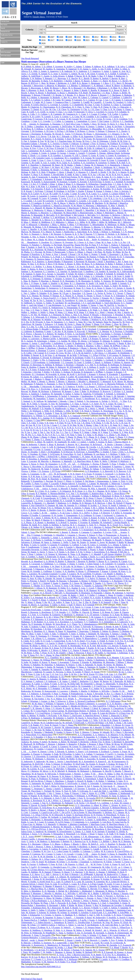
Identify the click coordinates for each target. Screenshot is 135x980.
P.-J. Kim (99, 674)
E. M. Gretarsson (79, 160)
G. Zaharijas (97, 586)
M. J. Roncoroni (54, 908)
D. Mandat (47, 886)
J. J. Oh (125, 237)
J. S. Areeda (32, 74)
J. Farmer (117, 862)
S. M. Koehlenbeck (60, 189)
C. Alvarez (113, 805)
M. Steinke (123, 286)
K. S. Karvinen (123, 179)
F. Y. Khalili (42, 184)
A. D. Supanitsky (70, 920)
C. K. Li (38, 428)
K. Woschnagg (107, 411)
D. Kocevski (80, 331)
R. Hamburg (38, 331)
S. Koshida (57, 629)
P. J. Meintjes (33, 771)
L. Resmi (40, 940)
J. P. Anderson (50, 681)
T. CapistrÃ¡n (90, 810)
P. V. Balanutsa (37, 619)
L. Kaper (40, 557)
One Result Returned (30, 58)
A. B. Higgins (82, 554)
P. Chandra (113, 638)
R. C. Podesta (79, 619)
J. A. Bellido (104, 841)
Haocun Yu (117, 322)
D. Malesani (52, 677)
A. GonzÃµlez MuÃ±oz (70, 817)
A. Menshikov (35, 891)
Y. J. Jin (24, 428)
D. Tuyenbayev (69, 300)
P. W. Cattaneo (108, 486)
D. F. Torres (46, 586)
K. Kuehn (110, 518)
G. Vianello (86, 586)
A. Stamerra (55, 542)
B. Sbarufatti (53, 479)
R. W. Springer (98, 832)
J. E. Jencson (113, 646)
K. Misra (117, 938)
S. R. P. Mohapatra (50, 227)
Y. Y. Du (105, 423)
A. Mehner (108, 938)
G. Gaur (112, 151)
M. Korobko (105, 189)
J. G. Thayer (107, 583)
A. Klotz (62, 605)
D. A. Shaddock (80, 279)
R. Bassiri (85, 81)
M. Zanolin (37, 324)
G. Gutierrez (119, 515)
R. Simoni (79, 786)
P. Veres (68, 334)
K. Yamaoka (44, 669)
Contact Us (4, 42)
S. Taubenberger (126, 696)
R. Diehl (82, 336)
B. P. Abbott (26, 67)
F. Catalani (85, 849)
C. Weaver (80, 409)
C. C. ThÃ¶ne (73, 612)
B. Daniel (102, 854)
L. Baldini (75, 559)
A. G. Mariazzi (69, 886)
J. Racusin (37, 334)
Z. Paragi (69, 940)
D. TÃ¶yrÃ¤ (73, 298)
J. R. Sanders (100, 271)
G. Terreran (26, 699)
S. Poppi (100, 550)
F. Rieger (48, 781)
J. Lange (73, 194)
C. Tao (79, 602)
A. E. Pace (89, 242)
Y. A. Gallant (87, 754)
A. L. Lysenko (99, 418)
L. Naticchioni (81, 232)
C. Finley (35, 360)
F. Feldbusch (42, 864)
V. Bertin (42, 445)
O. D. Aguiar (83, 69)
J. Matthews (71, 889)
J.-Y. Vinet (35, 310)
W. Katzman (62, 182)
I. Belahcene (61, 83)
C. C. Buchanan (114, 95)
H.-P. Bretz (113, 348)
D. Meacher (71, 217)
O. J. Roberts (48, 334)
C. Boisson (50, 744)
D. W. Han (72, 425)
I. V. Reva (48, 737)
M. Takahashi (86, 583)
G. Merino (51, 382)
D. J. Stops (86, 288)
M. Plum (44, 903)
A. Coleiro (115, 447)
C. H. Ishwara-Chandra (83, 938)
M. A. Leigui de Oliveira (116, 882)
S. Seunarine (73, 396)
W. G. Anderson (80, 71)
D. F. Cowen (50, 353)
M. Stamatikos (39, 399)
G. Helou (42, 646)
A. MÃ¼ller (104, 691)
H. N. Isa (92, 175)
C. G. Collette (42, 114)
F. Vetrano (94, 308)
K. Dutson (42, 752)
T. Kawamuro (63, 662)
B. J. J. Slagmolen (78, 283)
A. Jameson (107, 600)
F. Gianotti (37, 486)
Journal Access (5, 32)
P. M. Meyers (128, 220)
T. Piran (30, 554)
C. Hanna (86, 165)
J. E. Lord (37, 201)
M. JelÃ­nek (67, 723)
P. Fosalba (34, 515)
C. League (35, 803)
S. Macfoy (71, 203)
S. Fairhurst (129, 139)
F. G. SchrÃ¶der (110, 913)
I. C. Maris (81, 886)
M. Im (121, 672)
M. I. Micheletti (72, 891)
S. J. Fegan (110, 566)
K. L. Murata (49, 631)
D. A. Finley (119, 498)
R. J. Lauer (39, 822)
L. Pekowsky (72, 250)
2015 (122, 37)
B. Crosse (126, 725)
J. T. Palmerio (33, 694)
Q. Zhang (52, 437)
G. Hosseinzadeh (70, 593)
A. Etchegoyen (96, 862)
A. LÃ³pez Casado (96, 884)
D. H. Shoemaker (67, 281)
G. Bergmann (94, 83)
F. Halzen (116, 362)
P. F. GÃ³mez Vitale (54, 870)
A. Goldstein (26, 331)
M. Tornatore (105, 718)
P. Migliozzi (123, 461)
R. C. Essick (36, 139)
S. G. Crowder (44, 121)
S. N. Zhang (82, 420)
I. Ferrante (43, 144)
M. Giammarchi (94, 867)
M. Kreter (54, 459)
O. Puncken (81, 257)
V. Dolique (100, 131)
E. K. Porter (46, 254)
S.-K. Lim (109, 674)
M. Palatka (57, 898)
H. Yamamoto (57, 322)
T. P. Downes (77, 134)
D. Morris (32, 605)
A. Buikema (127, 95)
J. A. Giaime (42, 155)
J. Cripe (34, 121)
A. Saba (118, 550)
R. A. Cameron (111, 561)
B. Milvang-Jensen (97, 610)
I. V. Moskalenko (124, 576)
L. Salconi (97, 269)
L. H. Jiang (113, 425)
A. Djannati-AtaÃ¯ (115, 749)
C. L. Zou (112, 439)
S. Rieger (69, 264)
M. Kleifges (73, 879)
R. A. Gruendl (66, 501)
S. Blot (98, 346)
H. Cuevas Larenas (56, 711)
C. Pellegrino (84, 464)
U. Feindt (101, 641)
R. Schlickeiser (58, 783)
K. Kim (125, 184)
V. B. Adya (120, 67)
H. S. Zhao (56, 439)
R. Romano (58, 267)
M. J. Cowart (85, 119)
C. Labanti (91, 484)
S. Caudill (85, 102)
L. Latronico (32, 574)
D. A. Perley (128, 650)
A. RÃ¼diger (125, 267)
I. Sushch (57, 789)
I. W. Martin (100, 210)
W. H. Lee (33, 957)
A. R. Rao (63, 416)
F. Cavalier (108, 102)
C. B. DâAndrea (48, 513)
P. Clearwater (79, 112)
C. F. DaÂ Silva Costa (71, 124)
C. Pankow (113, 245)
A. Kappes (64, 370)
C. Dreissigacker (100, 134)
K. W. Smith (86, 679)
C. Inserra (31, 679)
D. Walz (57, 930)
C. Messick (105, 220)
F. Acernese (58, 67)
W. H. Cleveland (89, 329)
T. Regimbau (109, 262)
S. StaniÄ (68, 918)
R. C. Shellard (80, 915)
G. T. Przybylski (43, 389)
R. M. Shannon (90, 590)
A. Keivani (90, 370)
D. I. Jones (96, 177)
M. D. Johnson (74, 518)
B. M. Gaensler (45, 727)
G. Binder (69, 346)
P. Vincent (74, 793)
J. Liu (105, 198)
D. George (62, 153)
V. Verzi (105, 928)
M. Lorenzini (48, 201)
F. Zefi (63, 798)
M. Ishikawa (128, 660)
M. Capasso (34, 747)
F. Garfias (43, 817)
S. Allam (85, 496)
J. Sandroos (45, 394)
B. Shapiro (33, 281)
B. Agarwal (37, 69)
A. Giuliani (77, 481)
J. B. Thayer (118, 583)
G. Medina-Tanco (127, 889)
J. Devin (85, 749)
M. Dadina (124, 538)
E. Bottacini (70, 561)
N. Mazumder (37, 215)
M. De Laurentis (52, 127)
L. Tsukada (48, 300)
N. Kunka (32, 882)
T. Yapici (99, 834)
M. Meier (32, 382)
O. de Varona (72, 129)
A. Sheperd (54, 281)
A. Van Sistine (110, 653)
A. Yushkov (69, 933)
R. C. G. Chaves (100, 747)
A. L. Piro (88, 491)
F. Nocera (50, 237)
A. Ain (101, 69)
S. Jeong (118, 723)
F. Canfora (53, 849)
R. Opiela (75, 945)
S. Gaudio (103, 151)
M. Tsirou (56, 791)
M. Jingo (50, 761)
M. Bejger (51, 83)
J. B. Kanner (91, 179)
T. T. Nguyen (99, 234)
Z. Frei (131, 146)
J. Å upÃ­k (82, 920)
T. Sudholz (43, 920)
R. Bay (128, 343)
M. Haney (56, 165)
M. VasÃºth (109, 305)
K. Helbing (47, 365)
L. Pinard (88, 252)
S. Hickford (68, 365)
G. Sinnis (77, 832)
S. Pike (36, 653)
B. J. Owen (79, 242)
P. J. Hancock (52, 950)
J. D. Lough (92, 201)
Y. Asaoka (58, 732)
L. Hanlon (103, 336)
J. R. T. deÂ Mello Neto (88, 857)
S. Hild (107, 170)
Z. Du (123, 134)
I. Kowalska (128, 189)
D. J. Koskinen (38, 374)
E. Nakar (63, 650)
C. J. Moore (75, 227)
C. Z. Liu (130, 428)
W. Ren (31, 264)
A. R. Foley (114, 959)
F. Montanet (36, 893)
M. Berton (104, 681)
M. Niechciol (56, 896)
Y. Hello (122, 454)
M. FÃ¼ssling (66, 754)
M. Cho (53, 109)
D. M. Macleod (110, 203)
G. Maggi (47, 379)
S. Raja (96, 259)
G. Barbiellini (85, 486)
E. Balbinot (94, 496)
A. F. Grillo (101, 870)
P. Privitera (82, 903)
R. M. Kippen (68, 331)
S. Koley (72, 189)
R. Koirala (76, 372)
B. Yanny (67, 508)
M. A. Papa (48, 247)
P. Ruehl (95, 908)
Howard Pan (68, 245)
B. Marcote (26, 943)
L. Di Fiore (119, 129)
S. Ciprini (80, 564)
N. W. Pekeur (65, 776)
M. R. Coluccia (107, 851)
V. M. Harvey (89, 872)
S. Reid (125, 262)
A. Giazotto (67, 155)
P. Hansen (56, 872)
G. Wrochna (100, 945)
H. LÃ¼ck (126, 201)
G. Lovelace (115, 201)
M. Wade (113, 310)
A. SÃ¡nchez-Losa (50, 466)
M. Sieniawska (118, 281)
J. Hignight (79, 365)
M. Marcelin (43, 461)
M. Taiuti (45, 469)
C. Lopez (90, 619)
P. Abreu (66, 837)
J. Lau (53, 766)
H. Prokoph (54, 779)
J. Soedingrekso (86, 396)
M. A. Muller (93, 893)
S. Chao (96, 105)
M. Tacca (128, 291)
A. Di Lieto (49, 131)
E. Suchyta (64, 525)
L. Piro (68, 955)
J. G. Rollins (36, 267)
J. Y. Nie (118, 430)
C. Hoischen (49, 759)
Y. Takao (80, 667)
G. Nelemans (115, 232)
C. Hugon (63, 457)
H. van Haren (99, 454)
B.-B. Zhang (113, 720)
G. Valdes (47, 303)
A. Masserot (43, 213)
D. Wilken (72, 317)
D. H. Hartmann (65, 938)
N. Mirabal (86, 576)
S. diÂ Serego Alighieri (112, 554)
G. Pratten (93, 254)
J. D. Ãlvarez (27, 837)
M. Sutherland (50, 401)
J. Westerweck (106, 315)
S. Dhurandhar (96, 129)
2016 (42, 40)
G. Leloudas (53, 679)
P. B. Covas (49, 119)
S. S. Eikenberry (120, 136)
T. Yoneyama (77, 669)
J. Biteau (45, 844)
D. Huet (131, 172)
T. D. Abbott (47, 67)
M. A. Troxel (113, 525)
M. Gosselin (98, 158)
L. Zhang (77, 324)
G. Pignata (64, 694)
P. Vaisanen (59, 704)
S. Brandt (45, 336)
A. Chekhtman (47, 564)
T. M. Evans (87, 139)
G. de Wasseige (59, 355)
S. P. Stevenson (66, 288)
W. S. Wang (103, 432)
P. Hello (34, 170)
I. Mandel (84, 610)
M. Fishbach (113, 144)
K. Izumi (125, 175)
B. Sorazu (45, 286)
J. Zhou (115, 602)
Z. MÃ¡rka (104, 208)
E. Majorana (89, 206)
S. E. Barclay (72, 78)
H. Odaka (108, 774)
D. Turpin (74, 469)
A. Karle (80, 370)
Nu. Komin (90, 764)
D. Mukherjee (72, 229)
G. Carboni (74, 545)
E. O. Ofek (94, 650)
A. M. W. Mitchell (57, 771)
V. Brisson (36, 95)
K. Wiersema (61, 554)
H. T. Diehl (62, 498)
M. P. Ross (104, 267)
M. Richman (44, 391)
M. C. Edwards (63, 136)
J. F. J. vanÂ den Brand (91, 303)
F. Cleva (89, 112)
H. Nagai (59, 631)
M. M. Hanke (67, 165)
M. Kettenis (129, 940)
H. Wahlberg (35, 930)
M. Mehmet (96, 217)
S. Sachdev (49, 269)
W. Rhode (33, 391)
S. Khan (59, 184)
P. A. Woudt (71, 962)
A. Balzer (62, 742)
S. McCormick (78, 215)
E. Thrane (88, 296)
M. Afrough (26, 69)
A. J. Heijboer (112, 454)
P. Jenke (48, 331)
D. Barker (94, 78)
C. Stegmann (37, 789)
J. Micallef (81, 382)
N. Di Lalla (65, 566)
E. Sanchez (72, 523)
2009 (69, 37)
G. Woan (75, 320)
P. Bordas (82, 744)
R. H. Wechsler (47, 527)
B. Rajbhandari (115, 259)
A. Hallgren (106, 362)
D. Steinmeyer (52, 288)
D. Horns (80, 759)
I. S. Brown (116, 725)
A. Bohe (75, 90)
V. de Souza (127, 857)
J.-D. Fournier (102, 146)
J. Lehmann (125, 196)
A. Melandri (66, 476)
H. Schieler (52, 913)
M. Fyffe (88, 148)
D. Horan (80, 571)
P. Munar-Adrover (67, 484)
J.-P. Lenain (116, 766)
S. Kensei (113, 571)
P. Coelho (129, 708)
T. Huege (123, 874)
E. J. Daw (120, 124)
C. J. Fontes (36, 959)
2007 (51, 37)
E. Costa (119, 486)
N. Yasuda (100, 636)
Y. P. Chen (59, 423)
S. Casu (83, 545)
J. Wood (91, 834)
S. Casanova (63, 747)
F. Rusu (88, 653)
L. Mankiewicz (51, 945)
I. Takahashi (48, 732)
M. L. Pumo (36, 696)
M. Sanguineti (105, 466)
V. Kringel (49, 191)
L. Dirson (102, 749)
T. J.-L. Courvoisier (69, 336)
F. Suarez (130, 918)
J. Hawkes (94, 756)
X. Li (64, 428)
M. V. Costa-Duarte (39, 711)
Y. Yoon (29, 674)
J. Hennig (74, 170)
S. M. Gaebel (120, 148)
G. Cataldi (95, 849)
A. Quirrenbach (89, 779)
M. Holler (70, 759)
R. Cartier (36, 684)
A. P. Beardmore (92, 471)
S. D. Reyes (40, 264)
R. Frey (33, 148)
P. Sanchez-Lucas (64, 910)
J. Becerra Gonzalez (90, 808)
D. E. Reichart (101, 530)
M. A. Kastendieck (87, 761)
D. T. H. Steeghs (59, 612)
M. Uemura (65, 636)
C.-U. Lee (54, 674)
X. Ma (95, 430)
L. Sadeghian (70, 269)
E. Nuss (31, 579)
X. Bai (89, 343)
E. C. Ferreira (54, 144)
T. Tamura (94, 732)
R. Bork (124, 90)
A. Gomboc (31, 557)
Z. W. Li (101, 428)
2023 (104, 40)
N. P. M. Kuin (34, 476)
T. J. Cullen (56, 121)
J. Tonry (24, 952)
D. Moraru (86, 227)
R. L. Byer (73, 98)
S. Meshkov (81, 220)
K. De (69, 641)
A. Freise (25, 148)
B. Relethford (116, 389)
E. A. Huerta (121, 172)
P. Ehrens (98, 136)
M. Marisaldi (102, 484)
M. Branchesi (95, 93)
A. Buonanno (43, 98)
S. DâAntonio (29, 124)
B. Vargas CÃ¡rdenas (36, 928)
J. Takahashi (91, 634)
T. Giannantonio (71, 515)
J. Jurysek (86, 877)
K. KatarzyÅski (103, 761)
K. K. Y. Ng (78, 234)
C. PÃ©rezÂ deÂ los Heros (107, 387)
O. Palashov (34, 245)
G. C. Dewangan (50, 416)
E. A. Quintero (27, 259)
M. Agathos (48, 69)
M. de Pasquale (60, 474)
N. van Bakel (58, 303)
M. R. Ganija (45, 151)
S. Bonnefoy (72, 744)
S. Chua (104, 109)
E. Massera (33, 213)
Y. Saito (45, 634)
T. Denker (100, 127)
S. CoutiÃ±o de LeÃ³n (49, 812)
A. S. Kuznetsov (51, 619)
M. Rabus (125, 615)
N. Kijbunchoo (92, 184)
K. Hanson (126, 362)
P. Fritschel (59, 148)
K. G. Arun (53, 74)
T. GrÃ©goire (54, 454)
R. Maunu (101, 379)
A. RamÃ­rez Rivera (91, 716)
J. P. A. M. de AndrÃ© (82, 353)
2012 (95, 37)
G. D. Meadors (84, 217)
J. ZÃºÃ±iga (55, 471)
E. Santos (89, 910)
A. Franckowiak (53, 360)
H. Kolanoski (87, 372)
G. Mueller (32, 229)
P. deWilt (93, 749)
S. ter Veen (76, 801)
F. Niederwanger (64, 774)
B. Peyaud (110, 776)
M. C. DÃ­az (108, 129)
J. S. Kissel (110, 186)
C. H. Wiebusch (34, 411)
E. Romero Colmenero (85, 704)
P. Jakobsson (67, 615)
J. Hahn (76, 756)
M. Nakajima (47, 665)
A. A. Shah (103, 279)
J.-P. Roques (93, 339)
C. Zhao (115, 324)
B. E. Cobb (35, 641)
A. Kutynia (124, 191)
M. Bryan (116, 744)
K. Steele (129, 727)
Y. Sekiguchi (63, 634)
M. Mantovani (60, 208)
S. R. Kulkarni (79, 648)
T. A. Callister (35, 100)
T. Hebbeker (111, 872)
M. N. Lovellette (84, 574)
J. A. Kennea (120, 474)
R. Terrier (113, 789)
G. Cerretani (53, 105)
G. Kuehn (80, 191)
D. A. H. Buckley (114, 704)
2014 (113, 37)
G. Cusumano (33, 474)
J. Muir (109, 503)
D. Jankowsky (27, 761)
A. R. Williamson (110, 317)
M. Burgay (129, 542)
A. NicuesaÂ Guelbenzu (85, 701)
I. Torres (34, 834)
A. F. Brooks (68, 95)
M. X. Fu (114, 423)
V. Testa (73, 542)
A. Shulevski (87, 801)
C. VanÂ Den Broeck (111, 303)
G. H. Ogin (116, 237)
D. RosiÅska (93, 267)
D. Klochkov (66, 764)
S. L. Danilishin (127, 121)
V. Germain (91, 153)
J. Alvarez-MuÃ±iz (44, 839)
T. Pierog (113, 901)
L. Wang (109, 595)
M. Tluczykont (34, 791)
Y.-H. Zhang (105, 324)
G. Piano (36, 484)
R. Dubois (100, 566)
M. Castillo (130, 810)
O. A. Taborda (126, 920)
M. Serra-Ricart (59, 624)
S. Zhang (61, 437)
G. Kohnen (66, 372)
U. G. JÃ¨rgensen (92, 615)
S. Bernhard (116, 742)
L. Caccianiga (33, 849)
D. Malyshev (59, 769)
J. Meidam (106, 217)
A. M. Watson (96, 957)
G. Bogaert (66, 90)
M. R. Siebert (111, 491)
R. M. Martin (112, 210)
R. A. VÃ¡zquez (53, 928)
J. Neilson (104, 232)
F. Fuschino (81, 484)
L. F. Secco (103, 505)
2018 (60, 40)
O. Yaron (96, 699)
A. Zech (56, 798)
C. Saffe (120, 619)
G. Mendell (34, 220)
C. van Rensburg (126, 791)
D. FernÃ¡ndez (103, 711)
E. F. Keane (85, 600)
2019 (69, 40)
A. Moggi (130, 225)
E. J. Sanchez (49, 271)
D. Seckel (63, 396)
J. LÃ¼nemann (126, 377)
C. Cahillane (115, 98)
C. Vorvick (67, 310)
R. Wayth (56, 730)
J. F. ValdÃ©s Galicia (46, 925)
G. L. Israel (67, 540)
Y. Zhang (110, 437)
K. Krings (62, 374)
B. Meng (102, 430)
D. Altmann (105, 341)
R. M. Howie (64, 950)
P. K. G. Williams (55, 508)
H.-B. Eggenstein (86, 136)
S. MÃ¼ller (105, 893)
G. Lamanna (45, 766)
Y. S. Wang (114, 432)
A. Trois (122, 481)
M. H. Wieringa (109, 957)
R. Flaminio (36, 146)
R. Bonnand (103, 90)
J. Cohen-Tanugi (92, 564)
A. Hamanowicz (114, 686)
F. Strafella (111, 918)
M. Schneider (50, 832)
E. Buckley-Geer (54, 510)
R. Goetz (101, 155)
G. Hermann (128, 756)
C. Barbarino (83, 681)
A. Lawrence (62, 691)
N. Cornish (46, 117)
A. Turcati (84, 404)
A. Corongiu (102, 545)
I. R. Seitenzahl (61, 696)
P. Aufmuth (122, 74)
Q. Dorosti (98, 859)
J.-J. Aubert (81, 442)
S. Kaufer (72, 182)
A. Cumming (67, 121)
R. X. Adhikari (108, 67)
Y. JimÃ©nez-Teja (70, 713)
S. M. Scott (117, 276)
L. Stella (65, 542)
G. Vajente (38, 303)
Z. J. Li (93, 428)
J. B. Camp (56, 100)
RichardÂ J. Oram (75, 240)
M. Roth (66, 908)
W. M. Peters (27, 653)
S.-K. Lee (45, 674)
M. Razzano (90, 262)
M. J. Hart (65, 167)
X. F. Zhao (76, 439)
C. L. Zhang (109, 435)
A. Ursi (129, 481)
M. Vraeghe (115, 406)
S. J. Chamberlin (77, 105)
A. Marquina (59, 210)
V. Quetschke (128, 257)
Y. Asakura (34, 627)
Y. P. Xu (52, 435)
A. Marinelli (67, 461)
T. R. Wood (84, 411)
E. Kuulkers (127, 334)
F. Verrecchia (124, 479)
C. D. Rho (58, 829)
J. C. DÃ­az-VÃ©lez (97, 355)
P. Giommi (97, 474)
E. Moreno (55, 827)
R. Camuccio (104, 708)
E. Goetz (92, 155)
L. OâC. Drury (29, 752)
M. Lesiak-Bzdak (82, 377)
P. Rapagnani (67, 262)
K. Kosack (101, 764)
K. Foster (110, 641)
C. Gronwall (108, 474)
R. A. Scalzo (96, 598)
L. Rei (118, 262)
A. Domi (113, 449)
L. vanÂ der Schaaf (35, 305)
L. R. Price (124, 254)
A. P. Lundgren (35, 203)
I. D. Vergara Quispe (92, 928)
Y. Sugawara (38, 667)
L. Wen (74, 315)
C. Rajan (104, 259)
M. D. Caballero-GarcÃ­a (51, 723)
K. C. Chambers (52, 658)
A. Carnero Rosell (91, 510)
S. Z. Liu (43, 430)
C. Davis (75, 513)
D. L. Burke (67, 510)
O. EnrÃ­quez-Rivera (81, 815)
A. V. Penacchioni (29, 735)
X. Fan (24, 141)
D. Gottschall (52, 756)
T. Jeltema (46, 518)
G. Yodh (38, 413)
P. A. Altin (33, 71)
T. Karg (73, 370)
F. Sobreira (122, 505)
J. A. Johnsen (61, 877)
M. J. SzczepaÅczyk (114, 291)
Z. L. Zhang (45, 439)
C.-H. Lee (77, 629)
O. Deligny (33, 859)
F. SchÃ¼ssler (71, 783)
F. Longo (44, 484)
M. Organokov (51, 464)
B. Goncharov (121, 155)
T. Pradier (121, 464)
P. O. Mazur (103, 889)
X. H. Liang (110, 428)
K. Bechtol (120, 508)
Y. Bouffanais (50, 93)
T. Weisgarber (57, 834)
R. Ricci (42, 957)
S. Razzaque (73, 581)
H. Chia (113, 107)
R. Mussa (115, 893)
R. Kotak (108, 679)
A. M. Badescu (41, 841)
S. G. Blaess (55, 844)
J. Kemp (36, 879)
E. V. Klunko (101, 737)
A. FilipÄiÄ (83, 864)
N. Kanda (123, 627)
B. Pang (92, 245)
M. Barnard (72, 742)
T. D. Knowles (37, 189)
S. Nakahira (35, 665)
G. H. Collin (26, 353)
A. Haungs (100, 872)
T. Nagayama (83, 631)
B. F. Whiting (51, 317)
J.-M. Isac (101, 175)
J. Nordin (114, 691)
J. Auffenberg (57, 343)
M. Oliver (49, 240)
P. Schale (70, 274)
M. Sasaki (46, 783)
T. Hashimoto (99, 660)
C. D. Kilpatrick (64, 491)
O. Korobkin (58, 959)
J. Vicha (113, 928)
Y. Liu (59, 430)
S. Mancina (70, 379)
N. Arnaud (43, 74)
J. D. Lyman (129, 679)
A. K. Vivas (32, 508)
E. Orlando (68, 579)
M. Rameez (74, 389)
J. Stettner (68, 399)
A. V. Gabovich (121, 622)
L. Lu (116, 377)
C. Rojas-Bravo (119, 494)
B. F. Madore (41, 494)
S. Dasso (111, 854)
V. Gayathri (121, 151)
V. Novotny (108, 896)
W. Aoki (25, 627)
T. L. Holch (60, 759)
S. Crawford (101, 704)
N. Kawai (52, 662)
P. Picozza (83, 489)
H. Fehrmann (103, 141)
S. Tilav (124, 401)
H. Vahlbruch (27, 303)
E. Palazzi (91, 535)
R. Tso (39, 300)
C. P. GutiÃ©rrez (99, 686)
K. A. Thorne (66, 296)
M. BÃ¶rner (115, 346)
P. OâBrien (113, 610)
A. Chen (111, 747)
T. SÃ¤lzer (116, 391)
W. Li (58, 428)
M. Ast (81, 74)
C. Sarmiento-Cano (123, 910)
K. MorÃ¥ (107, 771)
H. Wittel (66, 320)
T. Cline (37, 420)
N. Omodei (47, 579)
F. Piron (126, 579)
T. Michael (113, 461)
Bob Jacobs (102, 646)
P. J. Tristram (53, 636)
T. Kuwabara (124, 374)
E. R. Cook (35, 498)
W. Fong (129, 498)
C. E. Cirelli (40, 112)
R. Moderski (71, 771)
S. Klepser (56, 764)
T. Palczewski (46, 387)
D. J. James (36, 518)
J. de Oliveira (115, 857)
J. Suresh (76, 291)
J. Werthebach (111, 409)
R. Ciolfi (30, 112)
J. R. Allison (36, 638)
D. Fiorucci (101, 144)
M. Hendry (55, 170)
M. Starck (79, 718)
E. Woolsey (95, 411)
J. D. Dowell (91, 803)
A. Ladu (52, 547)
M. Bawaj (113, 81)
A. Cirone (50, 112)
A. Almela (126, 837)
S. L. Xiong (71, 420)
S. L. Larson (103, 194)
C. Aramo (107, 839)
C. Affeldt (130, 67)
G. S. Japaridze (112, 367)
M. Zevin (69, 324)
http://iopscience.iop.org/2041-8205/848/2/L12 (41, 967)
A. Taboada (114, 920)
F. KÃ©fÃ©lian (95, 182)
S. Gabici (77, 754)
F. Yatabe (67, 669)
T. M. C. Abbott (97, 508)
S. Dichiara (107, 812)
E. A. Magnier (113, 658)
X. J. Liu (52, 430)
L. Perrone (75, 901)
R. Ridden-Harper (109, 598)
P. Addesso (96, 67)
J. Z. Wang (68, 312)
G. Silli (97, 915)
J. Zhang (43, 437)
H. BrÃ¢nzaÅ (97, 445)
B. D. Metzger (85, 503)
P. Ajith (108, 69)
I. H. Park (109, 723)
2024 (113, 40)
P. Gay (24, 454)
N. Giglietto (89, 569)
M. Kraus (120, 764)
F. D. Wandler (46, 409)
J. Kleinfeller (85, 879)
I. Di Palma (69, 131)
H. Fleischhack (110, 815)
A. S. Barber (75, 808)
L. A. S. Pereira (54, 901)
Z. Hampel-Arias (118, 817)
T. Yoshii (87, 669)
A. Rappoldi (101, 489)
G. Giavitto (119, 754)
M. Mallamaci (36, 886)
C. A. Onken (84, 598)
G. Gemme (33, 153)
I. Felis (120, 452)
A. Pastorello (45, 694)
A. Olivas (129, 384)
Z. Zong (35, 935)
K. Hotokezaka (74, 646)
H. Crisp (126, 669)
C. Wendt (100, 409)
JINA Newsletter (6, 52)
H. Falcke (108, 862)
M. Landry (54, 194)
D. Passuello (114, 247)
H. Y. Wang (84, 432)
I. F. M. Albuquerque (90, 837)
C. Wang (69, 725)
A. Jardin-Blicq (100, 820)
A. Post (55, 254)
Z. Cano (95, 607)
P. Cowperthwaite (48, 498)
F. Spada (54, 583)
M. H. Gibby (117, 329)
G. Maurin (113, 769)
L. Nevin (44, 234)
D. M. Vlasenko (66, 619)
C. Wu (75, 730)
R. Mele (95, 461)
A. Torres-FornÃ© (48, 298)
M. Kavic (118, 801)
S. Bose (31, 93)
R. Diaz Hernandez (93, 812)
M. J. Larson (60, 377)
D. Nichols (110, 234)
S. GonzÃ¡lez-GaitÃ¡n (68, 686)
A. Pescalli (117, 540)
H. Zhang (93, 602)
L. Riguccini (114, 716)
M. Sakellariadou (84, 269)
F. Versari (118, 469)
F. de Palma (44, 566)
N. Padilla (41, 716)
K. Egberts (70, 752)
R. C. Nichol (113, 520)
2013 (104, 37)
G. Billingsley (85, 86)
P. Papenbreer (78, 898)
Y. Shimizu (85, 732)
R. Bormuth (60, 445)
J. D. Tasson (87, 293)
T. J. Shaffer (93, 279)
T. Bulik (25, 747)
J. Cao (106, 100)
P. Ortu (52, 550)
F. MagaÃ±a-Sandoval (41, 206)
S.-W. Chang (62, 598)
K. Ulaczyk (84, 612)
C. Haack (96, 362)
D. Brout (116, 496)
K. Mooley (43, 650)
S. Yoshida (47, 413)
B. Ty (102, 404)
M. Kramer (119, 952)
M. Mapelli (97, 540)
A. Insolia (34, 877)
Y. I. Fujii (32, 615)
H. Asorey (126, 839)
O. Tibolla (121, 832)
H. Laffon (34, 766)
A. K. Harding (69, 571)
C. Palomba (45, 245)
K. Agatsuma (59, 69)
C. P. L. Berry (116, 83)
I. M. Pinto (97, 252)
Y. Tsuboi (110, 667)
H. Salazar (124, 829)
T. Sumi (72, 634)
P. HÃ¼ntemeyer (77, 820)
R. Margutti (37, 503)
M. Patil (124, 247)
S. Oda (79, 665)
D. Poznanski (97, 593)
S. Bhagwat (49, 86)
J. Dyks (51, 752)
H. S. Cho (44, 109)
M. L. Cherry (116, 732)
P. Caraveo (96, 486)
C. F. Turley (94, 404)
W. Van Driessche (43, 406)
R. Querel (54, 725)
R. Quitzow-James (42, 259)
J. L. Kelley (100, 370)
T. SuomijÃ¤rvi (55, 920)
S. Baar (42, 627)
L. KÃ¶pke (98, 372)
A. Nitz (33, 237)
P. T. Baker (108, 76)
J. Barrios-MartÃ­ (121, 442)
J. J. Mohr (102, 520)
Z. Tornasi (35, 298)
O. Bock (41, 90)
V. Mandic (120, 206)
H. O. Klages (61, 879)
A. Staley (114, 286)
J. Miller (101, 222)
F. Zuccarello (45, 935)
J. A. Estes (114, 803)
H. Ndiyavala (50, 774)
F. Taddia (114, 696)
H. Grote (110, 160)
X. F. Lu (81, 430)
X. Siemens (106, 281)
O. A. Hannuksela (112, 165)
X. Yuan (66, 602)
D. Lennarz (50, 822)
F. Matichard (108, 213)
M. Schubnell (106, 523)
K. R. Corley (35, 117)
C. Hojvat (54, 874)
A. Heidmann (107, 167)
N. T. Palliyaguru (113, 701)
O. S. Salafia (32, 538)
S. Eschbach (104, 752)
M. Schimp (62, 913)
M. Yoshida (110, 636)
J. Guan (53, 425)
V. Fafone (112, 139)
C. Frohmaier (38, 643)
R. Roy (107, 694)
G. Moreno (96, 227)
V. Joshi (111, 820)
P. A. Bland (114, 947)
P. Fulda (80, 148)
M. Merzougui (69, 220)
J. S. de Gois (40, 950)
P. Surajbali (110, 832)
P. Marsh (69, 210)
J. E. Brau (106, 93)
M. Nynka (59, 947)
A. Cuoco (130, 564)
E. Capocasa (127, 100)
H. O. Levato (110, 619)
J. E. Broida (56, 95)
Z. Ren (50, 829)
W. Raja (79, 590)
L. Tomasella (44, 538)
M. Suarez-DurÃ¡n (29, 920)
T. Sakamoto (126, 730)
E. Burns (77, 329)
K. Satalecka (86, 394)
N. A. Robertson (97, 264)
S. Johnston (52, 600)
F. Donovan (110, 131)
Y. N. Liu (67, 430)
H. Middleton (44, 222)
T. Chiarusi (81, 447)
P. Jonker (120, 940)
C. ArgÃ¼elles (44, 343)
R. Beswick (93, 940)
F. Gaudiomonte (33, 547)
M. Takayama (103, 634)
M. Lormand (70, 201)
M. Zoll (63, 413)
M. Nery (25, 234)
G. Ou (126, 430)
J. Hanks (77, 165)
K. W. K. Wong (106, 320)
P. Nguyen (88, 234)
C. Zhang (48, 655)
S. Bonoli (85, 708)
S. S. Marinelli (50, 824)
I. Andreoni (129, 595)
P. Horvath (98, 874)
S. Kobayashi (51, 557)
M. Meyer (62, 576)
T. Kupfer (90, 648)
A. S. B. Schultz (78, 658)
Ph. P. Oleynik (112, 418)
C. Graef (126, 158)
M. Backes (53, 742)
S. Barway (51, 627)
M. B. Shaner (128, 279)
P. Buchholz (82, 847)
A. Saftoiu (113, 908)
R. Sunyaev (104, 339)
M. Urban (31, 925)
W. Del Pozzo (79, 127)
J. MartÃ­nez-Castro (97, 824)
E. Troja (65, 586)
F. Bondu (83, 90)
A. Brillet (123, 93)
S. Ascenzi (63, 74)
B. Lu (74, 430)
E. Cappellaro (96, 532)
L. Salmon (26, 696)
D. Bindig (79, 346)
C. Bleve (83, 844)
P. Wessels (94, 315)
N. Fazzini (31, 864)
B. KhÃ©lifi (38, 764)
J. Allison (38, 588)
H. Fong (56, 146)
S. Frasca (113, 146)
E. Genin (43, 153)
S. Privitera (45, 257)
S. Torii (76, 732)
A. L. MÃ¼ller (69, 893)
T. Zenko (120, 636)
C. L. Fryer (38, 501)
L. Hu (115, 600)
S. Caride (36, 102)
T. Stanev (51, 399)
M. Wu (28, 435)
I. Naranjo (124, 893)
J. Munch (118, 229)
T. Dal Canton (103, 121)
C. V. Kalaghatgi (35, 179)
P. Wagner (33, 796)
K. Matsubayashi (96, 629)
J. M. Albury (105, 837)
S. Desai (94, 513)
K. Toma (71, 554)
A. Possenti (122, 535)
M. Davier (102, 124)
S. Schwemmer (106, 783)
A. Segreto (57, 915)
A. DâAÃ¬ (47, 474)
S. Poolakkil (128, 331)
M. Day (68, 353)
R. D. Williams (95, 317)
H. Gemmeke (44, 867)
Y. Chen (94, 107)
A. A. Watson (67, 930)
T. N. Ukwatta (44, 834)
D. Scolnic (92, 505)
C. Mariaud (95, 769)
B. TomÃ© (70, 922)
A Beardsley (105, 725)
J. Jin (131, 425)
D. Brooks (42, 510)
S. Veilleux (84, 957)
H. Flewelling (100, 658)
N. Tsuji (65, 791)
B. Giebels (130, 754)
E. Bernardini (46, 346)
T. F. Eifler (115, 513)
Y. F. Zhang (129, 437)
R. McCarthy (49, 215)
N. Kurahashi (112, 374)
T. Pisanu (92, 550)
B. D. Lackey (34, 194)
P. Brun (107, 744)
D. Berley (32, 810)
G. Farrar (126, 862)
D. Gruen (97, 515)
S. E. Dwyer (41, 136)
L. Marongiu (79, 547)
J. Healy (97, 167)
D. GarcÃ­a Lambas (59, 706)
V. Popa (113, 464)
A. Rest (108, 494)
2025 (122, 40)
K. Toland (130, 296)
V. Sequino (57, 279)
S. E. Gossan (86, 158)
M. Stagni (32, 552)
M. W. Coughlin (87, 117)
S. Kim (83, 935)
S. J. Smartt (93, 677)
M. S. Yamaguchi (87, 636)
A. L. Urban (117, 300)
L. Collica (96, 851)
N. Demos (90, 127)
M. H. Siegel (42, 479)
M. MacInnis (97, 203)
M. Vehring (96, 406)
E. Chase (115, 105)
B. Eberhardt (56, 358)
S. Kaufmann (121, 820)
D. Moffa (121, 225)
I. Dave (93, 124)
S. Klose (87, 552)
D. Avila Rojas (46, 808)
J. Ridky (62, 905)
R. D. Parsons (53, 776)
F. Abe (124, 624)
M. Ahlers (73, 341)
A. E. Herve (35, 874)
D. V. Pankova (69, 387)
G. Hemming (44, 170)
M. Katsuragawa (119, 761)
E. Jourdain (113, 336)
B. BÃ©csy (33, 83)
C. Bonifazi (110, 844)
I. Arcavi (35, 593)
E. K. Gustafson (88, 163)
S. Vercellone (122, 489)
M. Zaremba (112, 945)
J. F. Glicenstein (39, 756)
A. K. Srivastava (93, 286)
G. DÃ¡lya (115, 121)
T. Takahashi (67, 789)
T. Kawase (75, 662)
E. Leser (125, 766)
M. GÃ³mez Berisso (36, 870)
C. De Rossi (49, 129)
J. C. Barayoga (60, 78)
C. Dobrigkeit (71, 859)
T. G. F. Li (71, 198)
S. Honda (108, 627)
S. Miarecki (70, 382)
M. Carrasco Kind (108, 510)
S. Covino (107, 532)
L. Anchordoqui (73, 839)
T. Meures (60, 382)
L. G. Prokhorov (68, 257)
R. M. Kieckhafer (48, 879)
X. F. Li (78, 428)
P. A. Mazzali (111, 552)
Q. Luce (116, 884)
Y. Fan (62, 725)
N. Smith (112, 505)
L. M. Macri (45, 706)
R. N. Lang (64, 194)
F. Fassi (113, 452)
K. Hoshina (32, 367)
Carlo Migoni (108, 547)
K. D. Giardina (54, 155)
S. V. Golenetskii (72, 418)
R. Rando (51, 581)
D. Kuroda (67, 629)
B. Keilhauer (124, 877)
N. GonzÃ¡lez (69, 870)
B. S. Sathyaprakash (126, 271)
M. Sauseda (69, 505)
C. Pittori (68, 481)
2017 (51, 40)
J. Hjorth (55, 610)
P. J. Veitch (43, 308)
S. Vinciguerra (127, 308)
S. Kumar (107, 191)
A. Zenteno (76, 508)
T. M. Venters (75, 586)
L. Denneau (58, 952)
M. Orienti (58, 579)
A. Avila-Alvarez (57, 76)
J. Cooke (63, 595)
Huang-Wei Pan (81, 245)
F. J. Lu (91, 420)
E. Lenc (82, 588)
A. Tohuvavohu (79, 479)
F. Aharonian (91, 739)
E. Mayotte (93, 889)
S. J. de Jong (59, 857)
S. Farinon (32, 141)
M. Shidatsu (118, 665)
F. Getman (36, 535)
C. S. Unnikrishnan (103, 300)
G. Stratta (107, 288)
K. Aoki (131, 624)
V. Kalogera (48, 179)
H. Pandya (57, 387)
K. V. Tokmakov (118, 296)
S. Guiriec (57, 571)
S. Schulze (92, 935)
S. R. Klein (55, 372)
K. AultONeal (34, 76)
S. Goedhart (124, 959)
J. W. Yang (70, 435)
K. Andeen (115, 341)
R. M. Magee (77, 206)
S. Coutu (57, 854)
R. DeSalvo (60, 129)
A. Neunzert (34, 234)
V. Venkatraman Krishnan (69, 600)
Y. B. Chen (49, 423)
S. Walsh (42, 312)
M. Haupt (84, 756)
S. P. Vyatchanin (80, 310)
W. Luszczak (26, 379)
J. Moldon (36, 943)
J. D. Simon (123, 491)
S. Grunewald (121, 160)
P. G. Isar (43, 877)
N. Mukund (96, 229)
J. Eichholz (108, 136)
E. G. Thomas (33, 296)
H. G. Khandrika (119, 955)
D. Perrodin (82, 550)
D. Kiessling (31, 459)
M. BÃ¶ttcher (39, 744)
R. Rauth (108, 779)
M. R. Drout (77, 491)
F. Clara (59, 112)
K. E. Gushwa (74, 163)
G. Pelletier (76, 776)
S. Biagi (50, 445)
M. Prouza (92, 903)
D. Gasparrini (77, 569)
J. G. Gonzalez (67, 362)
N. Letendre (53, 198)
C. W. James (85, 457)
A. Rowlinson (45, 612)
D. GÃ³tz (127, 554)
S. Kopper (118, 372)
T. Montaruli (106, 382)
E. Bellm (77, 638)
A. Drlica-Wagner (75, 498)
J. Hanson (125, 165)
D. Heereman (36, 365)
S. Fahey (108, 358)
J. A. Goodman (103, 817)
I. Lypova (48, 769)
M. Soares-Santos (50, 496)
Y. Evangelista (37, 481)
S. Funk (48, 569)
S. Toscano (43, 404)
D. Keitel (107, 182)
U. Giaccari (82, 867)
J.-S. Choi (118, 674)
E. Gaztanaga (45, 515)
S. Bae (100, 76)
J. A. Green (96, 600)
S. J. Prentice (48, 696)
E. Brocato (73, 532)
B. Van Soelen (38, 699)
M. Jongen (106, 457)
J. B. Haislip (73, 530)
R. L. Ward (100, 312)
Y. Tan (40, 432)
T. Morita (129, 662)
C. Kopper (108, 372)
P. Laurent (123, 336)
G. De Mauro (71, 857)
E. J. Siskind (44, 583)
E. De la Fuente (78, 812)
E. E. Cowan (60, 119)
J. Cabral (94, 708)
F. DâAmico (41, 489)
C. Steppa (48, 789)
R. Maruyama (82, 379)
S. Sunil (67, 291)
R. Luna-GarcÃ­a (119, 822)
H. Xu (45, 435)
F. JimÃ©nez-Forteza (68, 177)
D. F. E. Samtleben (90, 466)
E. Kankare (116, 677)
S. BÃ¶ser (31, 348)
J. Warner (109, 312)
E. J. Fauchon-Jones (63, 141)
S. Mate (110, 413)
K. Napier (57, 232)
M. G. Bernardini (80, 538)
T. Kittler (46, 372)
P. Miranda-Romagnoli (40, 827)
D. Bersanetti (128, 83)
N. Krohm (105, 879)
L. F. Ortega (115, 240)
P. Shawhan (44, 281)
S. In (84, 367)
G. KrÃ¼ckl (81, 374)
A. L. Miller (80, 222)
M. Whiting (103, 590)
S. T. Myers (54, 650)
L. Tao (47, 432)
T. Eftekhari (108, 498)
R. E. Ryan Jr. (52, 957)
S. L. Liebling (103, 803)
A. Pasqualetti (89, 247)
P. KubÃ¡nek (79, 723)
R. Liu (41, 769)
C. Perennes (87, 776)
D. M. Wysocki (36, 322)
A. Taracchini (75, 293)
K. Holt (32, 172)
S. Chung (127, 109)
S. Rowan (114, 267)
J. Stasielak (79, 918)
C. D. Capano (115, 100)
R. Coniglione (127, 447)
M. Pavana (117, 650)
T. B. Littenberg (95, 198)
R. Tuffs (73, 791)
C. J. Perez (98, 250)
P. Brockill (46, 95)
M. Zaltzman (118, 593)
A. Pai (115, 242)
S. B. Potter (70, 704)
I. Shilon (53, 786)
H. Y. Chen (77, 107)
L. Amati (54, 538)
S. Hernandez (35, 820)
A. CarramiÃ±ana (105, 810)
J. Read (100, 262)
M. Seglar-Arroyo (121, 783)
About (3, 38)
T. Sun (128, 600)
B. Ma (121, 600)
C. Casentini (75, 102)
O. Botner (40, 348)
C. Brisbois (60, 810)
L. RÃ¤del (63, 389)
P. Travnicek (96, 922)
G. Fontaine (46, 754)
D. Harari (66, 872)
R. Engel (40, 862)
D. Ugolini (89, 300)
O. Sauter (37, 274)
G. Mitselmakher (97, 225)
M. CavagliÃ (96, 102)
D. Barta (44, 81)
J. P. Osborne (101, 476)
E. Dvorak (45, 358)
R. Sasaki (98, 665)
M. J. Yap (88, 322)
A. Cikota (45, 684)
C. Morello (47, 893)
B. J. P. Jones (31, 370)
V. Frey (40, 148)
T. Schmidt (108, 394)
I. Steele (92, 557)
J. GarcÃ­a (115, 711)
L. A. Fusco (129, 452)
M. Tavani (113, 479)
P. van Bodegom (92, 925)
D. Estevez (47, 139)
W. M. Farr (49, 141)
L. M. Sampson (36, 271)
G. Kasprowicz (38, 945)
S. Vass (100, 305)
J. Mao (69, 557)
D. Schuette (61, 276)
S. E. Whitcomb (38, 317)
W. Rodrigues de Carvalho (110, 905)
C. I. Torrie (62, 298)
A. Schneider (119, 394)
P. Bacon (78, 76)
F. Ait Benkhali (104, 739)
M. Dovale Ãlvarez (61, 134)
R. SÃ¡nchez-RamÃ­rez (69, 957)
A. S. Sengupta (34, 279)
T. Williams (48, 704)
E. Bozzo (36, 336)
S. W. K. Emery (74, 474)
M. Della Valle (73, 684)
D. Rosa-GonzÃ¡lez (83, 829)
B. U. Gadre (109, 148)
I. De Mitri (104, 857)
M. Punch (78, 779)
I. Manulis (73, 691)
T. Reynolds (98, 694)
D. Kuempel (115, 879)
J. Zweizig (77, 327)
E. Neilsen (107, 527)
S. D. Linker (82, 198)
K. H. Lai (44, 194)
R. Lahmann (103, 459)
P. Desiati (35, 355)
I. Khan (52, 184)
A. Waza (71, 409)
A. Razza (88, 694)
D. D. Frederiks (57, 418)
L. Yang (79, 322)
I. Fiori (93, 144)
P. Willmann (80, 796)
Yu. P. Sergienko (35, 624)
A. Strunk (128, 288)
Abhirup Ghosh (113, 153)
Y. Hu (45, 602)
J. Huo (95, 425)
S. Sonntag (26, 918)
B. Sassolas (111, 271)
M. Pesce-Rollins (114, 579)
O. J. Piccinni (36, 252)
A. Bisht (45, 88)
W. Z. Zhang (100, 437)
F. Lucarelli (54, 484)
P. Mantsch (57, 886)
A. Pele (81, 250)
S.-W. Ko (73, 674)
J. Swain (91, 920)
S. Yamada (33, 669)
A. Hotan (48, 590)
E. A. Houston (80, 172)
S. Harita (89, 660)
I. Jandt (51, 877)
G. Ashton (73, 74)
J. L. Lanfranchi (47, 377)
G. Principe (32, 581)
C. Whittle (62, 317)
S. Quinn (124, 903)
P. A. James (83, 689)
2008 (60, 37)
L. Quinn (130, 464)
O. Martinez (62, 824)
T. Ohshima (124, 631)
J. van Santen (85, 406)
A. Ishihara (91, 367)
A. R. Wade (93, 310)
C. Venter (57, 793)
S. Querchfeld (113, 903)
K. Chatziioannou (48, 107)
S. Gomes (110, 155)
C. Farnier (114, 752)
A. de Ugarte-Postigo (109, 607)
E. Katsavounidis (49, 182)
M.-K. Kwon (89, 674)
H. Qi (119, 257)
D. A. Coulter (51, 491)
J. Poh (52, 903)
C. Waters (35, 660)
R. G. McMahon (57, 520)
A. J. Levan (86, 607)
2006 (42, 37)
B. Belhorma (32, 445)
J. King (47, 764)
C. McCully (57, 593)
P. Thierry (78, 605)
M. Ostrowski (127, 774)
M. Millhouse (111, 222)
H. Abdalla (66, 739)
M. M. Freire (96, 864)
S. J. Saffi (103, 908)
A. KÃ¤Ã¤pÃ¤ (97, 877)
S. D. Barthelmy (56, 81)
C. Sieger (127, 466)
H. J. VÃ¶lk (100, 793)
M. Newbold (87, 827)
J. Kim (123, 370)
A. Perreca (108, 250)
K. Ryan (40, 269)
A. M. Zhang (98, 435)
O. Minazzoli (32, 225)
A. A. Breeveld (106, 471)
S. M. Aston (90, 74)
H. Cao (99, 100)
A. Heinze (68, 952)
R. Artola (67, 708)
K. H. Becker (92, 841)
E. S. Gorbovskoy (110, 617)
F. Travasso (84, 298)
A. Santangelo (35, 783)
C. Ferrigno (116, 334)
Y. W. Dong (96, 423)
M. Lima (128, 518)
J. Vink (83, 793)
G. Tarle (90, 525)
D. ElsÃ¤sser (79, 452)
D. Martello (103, 886)
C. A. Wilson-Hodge (30, 329)
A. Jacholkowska (114, 759)
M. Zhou (123, 324)
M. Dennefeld (87, 684)
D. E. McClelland (63, 215)
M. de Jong (96, 457)
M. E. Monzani (98, 576)
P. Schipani (35, 542)
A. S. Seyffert (34, 786)
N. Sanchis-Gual (75, 271)
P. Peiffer (80, 387)
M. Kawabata (36, 629)
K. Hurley (33, 418)
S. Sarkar (67, 394)
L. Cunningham (81, 121)
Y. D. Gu (46, 425)
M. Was (118, 312)
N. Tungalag (113, 737)
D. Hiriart (35, 723)
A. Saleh (32, 910)
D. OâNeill (126, 691)
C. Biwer (63, 88)
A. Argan (114, 481)
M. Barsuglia (34, 81)
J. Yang (122, 602)
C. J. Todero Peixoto (42, 922)
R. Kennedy (129, 182)
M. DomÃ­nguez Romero (76, 711)
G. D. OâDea (103, 237)
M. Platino (35, 903)
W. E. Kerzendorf (108, 689)
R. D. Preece (26, 334)
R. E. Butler (125, 496)
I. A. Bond (61, 627)
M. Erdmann (50, 862)
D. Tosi (52, 404)
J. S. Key (32, 184)
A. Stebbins (54, 525)
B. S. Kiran (54, 648)
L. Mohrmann (96, 771)
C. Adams (78, 67)
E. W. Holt (64, 874)
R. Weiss (66, 315)
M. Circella (91, 447)
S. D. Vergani (49, 554)
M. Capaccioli (104, 538)
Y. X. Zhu (103, 439)
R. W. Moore (118, 382)
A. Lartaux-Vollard (117, 194)
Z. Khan (67, 184)
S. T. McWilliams (58, 217)
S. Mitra (71, 225)
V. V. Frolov (70, 148)
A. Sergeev (67, 279)
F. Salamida (123, 908)
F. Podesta (99, 619)
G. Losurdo (81, 201)
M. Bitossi (54, 88)
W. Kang (55, 370)
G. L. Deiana (113, 545)
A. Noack (41, 237)
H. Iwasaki (101, 759)
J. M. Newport (55, 234)
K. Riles (77, 264)
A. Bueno (92, 847)
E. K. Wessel (84, 315)
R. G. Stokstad (102, 399)
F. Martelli (78, 210)
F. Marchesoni (73, 208)
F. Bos (124, 346)
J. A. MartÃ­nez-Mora (82, 461)
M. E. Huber (65, 658)
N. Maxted (123, 769)
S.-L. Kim (64, 674)
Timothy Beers (39, 17)
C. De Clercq (98, 353)
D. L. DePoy (85, 513)
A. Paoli (39, 247)
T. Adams (87, 67)
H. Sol (87, 786)
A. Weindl (87, 930)
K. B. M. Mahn (58, 379)
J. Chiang (71, 564)
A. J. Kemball (117, 182)
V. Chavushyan (117, 708)
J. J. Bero (105, 83)
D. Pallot (107, 727)
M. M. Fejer (122, 141)
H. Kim (45, 648)
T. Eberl (42, 452)
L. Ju (126, 177)
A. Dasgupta (55, 124)
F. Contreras (35, 854)
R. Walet (121, 310)
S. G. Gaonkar (58, 151)
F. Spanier (95, 786)
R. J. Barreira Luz (78, 841)
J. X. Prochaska (82, 494)
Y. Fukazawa (38, 569)
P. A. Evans (87, 474)
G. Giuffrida (47, 540)
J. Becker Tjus (34, 346)
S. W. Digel (55, 566)
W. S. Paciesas (116, 331)
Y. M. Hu (111, 172)
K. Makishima (96, 662)
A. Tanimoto (90, 667)
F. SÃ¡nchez (51, 910)
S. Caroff (44, 747)
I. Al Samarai (93, 341)
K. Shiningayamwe (66, 786)
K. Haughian (87, 167)
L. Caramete (34, 447)
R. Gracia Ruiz (67, 454)
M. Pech (113, 898)
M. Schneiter (58, 718)
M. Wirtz (25, 933)
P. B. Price (31, 389)
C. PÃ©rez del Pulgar (95, 723)
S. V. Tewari (118, 293)
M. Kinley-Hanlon (85, 186)
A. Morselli (63, 489)
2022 (95, 40)
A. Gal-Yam (118, 679)
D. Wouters (103, 796)
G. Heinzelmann (106, 756)
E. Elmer (42, 600)
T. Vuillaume (112, 793)
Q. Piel (119, 776)
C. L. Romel (69, 267)
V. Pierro (70, 252)
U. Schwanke (93, 783)
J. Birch (108, 86)
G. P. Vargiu (59, 552)
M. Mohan (37, 227)
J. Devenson (83, 129)
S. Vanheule (73, 406)
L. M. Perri (118, 250)
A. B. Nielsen (121, 234)
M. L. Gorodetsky (72, 158)
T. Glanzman (122, 569)
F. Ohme (28, 240)
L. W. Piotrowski (87, 945)
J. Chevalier (121, 747)
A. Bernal (42, 810)
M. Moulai (128, 382)
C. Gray (48, 160)
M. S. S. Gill (78, 527)
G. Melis (97, 547)
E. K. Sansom (86, 950)
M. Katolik (36, 182)
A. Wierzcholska (66, 796)
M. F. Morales (96, 727)
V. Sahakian (110, 781)
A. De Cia (62, 684)
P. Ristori (88, 905)
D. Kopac (61, 557)
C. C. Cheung (60, 564)
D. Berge (107, 742)
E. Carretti (42, 545)
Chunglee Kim (106, 184)
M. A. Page (106, 242)
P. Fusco (56, 569)
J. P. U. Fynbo (40, 677)
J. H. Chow (62, 109)
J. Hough (69, 172)
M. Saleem (107, 269)
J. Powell (63, 254)
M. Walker (47, 730)
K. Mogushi (26, 227)
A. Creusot (46, 449)
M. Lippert (124, 803)
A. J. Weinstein (55, 315)
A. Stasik (59, 399)
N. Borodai (121, 844)
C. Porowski (60, 903)
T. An (84, 940)
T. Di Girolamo (36, 131)
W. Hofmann (38, 759)
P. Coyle (37, 449)
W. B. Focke (120, 566)
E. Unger (109, 404)
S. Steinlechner (39, 288)
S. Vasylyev (129, 593)
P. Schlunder (97, 394)
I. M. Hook (66, 689)
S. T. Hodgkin (54, 689)
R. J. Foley (40, 491)
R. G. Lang (76, 882)
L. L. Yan (60, 435)
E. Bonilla (93, 90)
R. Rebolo (47, 624)
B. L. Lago (56, 882)
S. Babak (69, 76)
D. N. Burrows (120, 471)
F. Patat (55, 694)
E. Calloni (46, 100)
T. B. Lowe (125, 658)
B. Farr (41, 141)
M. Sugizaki (58, 667)
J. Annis (62, 496)
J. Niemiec (77, 774)
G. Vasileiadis (40, 793)
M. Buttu (25, 545)
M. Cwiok (105, 943)
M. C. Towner (99, 950)
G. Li (44, 428)
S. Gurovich (56, 713)
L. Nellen (77, 827)
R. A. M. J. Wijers (52, 617)
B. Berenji (108, 559)
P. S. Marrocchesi (45, 735)
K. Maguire (42, 679)
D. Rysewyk (105, 391)
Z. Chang (119, 420)
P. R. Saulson (27, 274)
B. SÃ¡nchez (122, 706)
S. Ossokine (44, 242)
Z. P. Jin (79, 552)
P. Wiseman (33, 701)
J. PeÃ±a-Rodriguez (38, 901)
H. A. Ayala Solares (61, 808)
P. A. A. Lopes (115, 501)
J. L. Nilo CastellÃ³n (97, 706)
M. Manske (48, 208)
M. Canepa (66, 100)
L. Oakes (86, 774)
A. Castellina (74, 849)
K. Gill (75, 155)
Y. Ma (54, 203)
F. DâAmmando (30, 566)
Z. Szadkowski (102, 920)
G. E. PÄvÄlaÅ (68, 464)
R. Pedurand (60, 250)
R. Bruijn (109, 445)
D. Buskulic (55, 98)
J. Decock (69, 749)
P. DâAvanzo (120, 532)
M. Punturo (92, 257)
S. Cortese (64, 117)
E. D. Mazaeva (112, 735)
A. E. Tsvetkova (126, 418)
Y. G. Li (86, 428)
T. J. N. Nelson (127, 232)
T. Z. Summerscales (48, 291)
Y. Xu (131, 653)
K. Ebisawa (70, 660)
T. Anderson (126, 341)
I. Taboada (62, 401)
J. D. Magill (108, 574)
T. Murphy (100, 588)
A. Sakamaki (88, 665)
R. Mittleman (111, 225)
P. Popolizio (35, 254)
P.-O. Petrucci (99, 776)
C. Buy (64, 98)
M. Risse (79, 905)
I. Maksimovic (101, 206)
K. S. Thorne (78, 296)
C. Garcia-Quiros (72, 151)
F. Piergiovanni (59, 252)
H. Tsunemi (120, 667)
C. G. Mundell (95, 554)
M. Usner (118, 404)
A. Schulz (82, 783)
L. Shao (24, 281)
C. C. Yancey (69, 322)
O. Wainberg (47, 930)
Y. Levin (62, 198)
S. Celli (50, 447)
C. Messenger (93, 220)
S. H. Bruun (105, 612)
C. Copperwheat (58, 641)
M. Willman (45, 660)
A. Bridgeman (58, 847)
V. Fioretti (125, 484)
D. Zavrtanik (87, 933)
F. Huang (41, 367)
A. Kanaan (83, 713)
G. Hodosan (78, 615)
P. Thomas (55, 296)
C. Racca (25, 466)
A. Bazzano (26, 336)
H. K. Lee (89, 196)
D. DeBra (29, 127)
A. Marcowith (83, 769)
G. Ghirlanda (47, 535)
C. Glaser (125, 867)
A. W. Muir (42, 229)
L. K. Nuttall (79, 237)
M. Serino (108, 665)
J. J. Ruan (68, 947)
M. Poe (125, 252)
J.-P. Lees (61, 766)
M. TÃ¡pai (64, 293)
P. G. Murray (47, 232)
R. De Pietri (117, 127)
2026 (42, 43)
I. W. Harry (55, 167)
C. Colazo (25, 711)
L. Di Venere (89, 566)
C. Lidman (100, 595)
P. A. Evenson (97, 358)
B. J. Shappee (99, 491)
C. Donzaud (123, 449)
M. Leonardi (33, 198)
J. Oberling (90, 237)
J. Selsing (38, 554)
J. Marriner (97, 527)
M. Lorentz (32, 769)
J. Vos (47, 699)
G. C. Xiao (37, 435)
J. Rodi (84, 339)
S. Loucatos (32, 461)
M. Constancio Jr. (70, 114)
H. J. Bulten (32, 98)
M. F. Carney (46, 102)
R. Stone (77, 288)
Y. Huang (88, 425)
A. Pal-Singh (57, 245)
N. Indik (68, 175)
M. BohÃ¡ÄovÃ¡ (96, 844)
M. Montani (64, 227)
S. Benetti (64, 532)
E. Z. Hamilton (32, 165)
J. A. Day (33, 857)
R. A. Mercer (45, 220)
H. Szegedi (105, 696)
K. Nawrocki (64, 945)
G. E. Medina (73, 503)
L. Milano (70, 222)
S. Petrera (94, 901)
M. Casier (68, 351)
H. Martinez (114, 886)
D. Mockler (120, 891)
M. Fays (86, 141)
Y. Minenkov (44, 225)
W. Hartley (78, 501)
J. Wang (94, 432)
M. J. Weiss (90, 409)
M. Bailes (72, 595)
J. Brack (30, 847)
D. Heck (121, 872)
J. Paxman (75, 950)
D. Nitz (90, 896)
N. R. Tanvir (75, 607)
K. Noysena (58, 672)
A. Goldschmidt (53, 362)
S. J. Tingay (26, 730)
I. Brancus (39, 847)
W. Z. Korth (117, 189)
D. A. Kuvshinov (62, 622)
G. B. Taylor (79, 803)
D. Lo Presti (63, 884)
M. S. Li (51, 428)
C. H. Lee (79, 196)
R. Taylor (108, 293)
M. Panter (42, 776)
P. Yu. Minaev (125, 735)
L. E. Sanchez (61, 271)
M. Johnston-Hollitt (70, 727)
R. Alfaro (104, 805)
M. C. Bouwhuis (82, 445)
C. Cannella (103, 638)
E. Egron (124, 545)
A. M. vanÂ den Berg (109, 925)
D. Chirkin (88, 351)
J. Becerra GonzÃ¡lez (81, 955)
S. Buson (100, 561)
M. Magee (63, 679)
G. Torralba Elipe (83, 922)
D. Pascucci (77, 247)
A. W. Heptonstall (87, 170)
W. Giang (130, 360)
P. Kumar (89, 191)
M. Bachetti (111, 542)
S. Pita (126, 776)
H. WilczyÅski (125, 930)
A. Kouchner (43, 459)
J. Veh (49, 793)
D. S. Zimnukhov (106, 622)
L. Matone (119, 213)
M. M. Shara (37, 704)
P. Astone (100, 74)
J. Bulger (90, 658)
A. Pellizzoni (70, 550)
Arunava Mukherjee (57, 229)
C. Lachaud (92, 459)
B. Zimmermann (122, 933)
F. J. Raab (55, 259)
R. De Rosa (26, 129)
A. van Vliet (124, 925)
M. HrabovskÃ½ (111, 874)
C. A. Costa (74, 117)
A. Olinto (47, 898)
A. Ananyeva (53, 71)
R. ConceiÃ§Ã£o (122, 851)
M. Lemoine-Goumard (48, 574)
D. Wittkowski (36, 933)
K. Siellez (96, 281)
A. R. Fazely (118, 358)
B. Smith (90, 283)
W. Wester (42, 508)
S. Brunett (102, 95)
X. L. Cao (110, 420)
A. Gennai (52, 153)
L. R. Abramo (36, 708)
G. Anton (33, 343)
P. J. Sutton (85, 291)
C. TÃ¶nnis (84, 469)
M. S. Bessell (50, 598)
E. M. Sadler (110, 588)
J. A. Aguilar (62, 341)
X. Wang (29, 602)
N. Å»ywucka (89, 798)
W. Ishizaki (105, 732)
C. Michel (33, 222)
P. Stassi (88, 918)
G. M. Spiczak (118, 396)
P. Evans (122, 607)
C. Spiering (130, 396)
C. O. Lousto (104, 201)
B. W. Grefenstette (105, 643)
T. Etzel (68, 139)
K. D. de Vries (46, 355)
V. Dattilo (85, 124)
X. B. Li (70, 428)
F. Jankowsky (40, 761)
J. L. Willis (123, 317)
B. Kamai (58, 179)
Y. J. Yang (87, 435)
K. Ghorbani (120, 360)
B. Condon (39, 749)
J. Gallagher (97, 360)
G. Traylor (94, 298)
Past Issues (4, 25)
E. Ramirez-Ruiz (97, 494)
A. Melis (89, 547)
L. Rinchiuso (58, 781)
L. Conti (82, 114)
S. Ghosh (32, 155)
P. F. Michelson (74, 576)
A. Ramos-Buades (53, 262)
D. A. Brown (79, 95)
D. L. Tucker (124, 525)
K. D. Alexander (73, 496)
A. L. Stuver (33, 291)
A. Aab (58, 837)
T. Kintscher (26, 372)
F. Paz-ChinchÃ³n (37, 505)
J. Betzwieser (38, 86)
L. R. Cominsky (55, 114)
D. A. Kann (115, 615)
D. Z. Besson (59, 346)
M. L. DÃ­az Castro (47, 859)
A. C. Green (66, 160)
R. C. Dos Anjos (110, 859)
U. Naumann (50, 384)
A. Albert (38, 442)
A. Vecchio (120, 305)
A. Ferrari (53, 489)
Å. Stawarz (119, 786)
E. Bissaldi (44, 329)
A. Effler (74, 136)
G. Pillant (79, 252)
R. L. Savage (48, 274)
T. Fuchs (76, 360)
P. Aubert (43, 742)
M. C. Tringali (116, 298)
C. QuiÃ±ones (76, 716)
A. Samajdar (126, 269)
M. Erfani (61, 862)
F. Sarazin (98, 910)
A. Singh (44, 283)
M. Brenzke (103, 348)
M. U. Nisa (98, 827)
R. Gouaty (108, 158)
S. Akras (47, 708)
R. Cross (60, 353)
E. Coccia (109, 112)
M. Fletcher (47, 146)
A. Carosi (53, 747)
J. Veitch (34, 308)
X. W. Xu (127, 411)
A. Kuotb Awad (44, 882)
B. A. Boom (114, 90)
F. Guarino (123, 870)
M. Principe (34, 257)
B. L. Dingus (119, 812)
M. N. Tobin (32, 404)
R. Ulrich (124, 922)
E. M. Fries (49, 148)
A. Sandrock (34, 394)
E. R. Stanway (37, 617)
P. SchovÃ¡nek (96, 913)
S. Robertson (55, 391)
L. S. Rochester (116, 581)
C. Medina (114, 889)
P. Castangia (63, 545)
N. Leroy (43, 198)
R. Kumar (98, 191)
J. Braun (83, 348)
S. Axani (68, 343)
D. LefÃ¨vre (115, 459)
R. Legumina (99, 882)
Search (3, 28)
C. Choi (128, 672)
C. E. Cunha (33, 513)
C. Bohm (105, 346)
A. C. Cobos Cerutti (60, 851)
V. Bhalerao (120, 413)
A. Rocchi (128, 264)
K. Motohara (37, 631)
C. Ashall (73, 681)
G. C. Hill (89, 365)
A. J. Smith (86, 832)
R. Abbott (36, 67)
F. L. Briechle (71, 847)
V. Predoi (102, 254)
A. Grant (32, 160)
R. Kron (101, 518)
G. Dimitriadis (109, 684)
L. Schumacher (51, 396)
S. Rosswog (33, 612)
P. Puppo (101, 257)
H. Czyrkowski (117, 943)
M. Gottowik (90, 870)
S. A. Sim (126, 677)
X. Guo (44, 163)
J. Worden (118, 320)
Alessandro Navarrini (30, 550)
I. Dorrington (35, 134)
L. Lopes (73, 884)
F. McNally (111, 379)
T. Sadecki (59, 269)
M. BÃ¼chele (127, 744)
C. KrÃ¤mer (38, 191)
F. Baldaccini (119, 76)
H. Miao (25, 222)
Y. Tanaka (97, 583)
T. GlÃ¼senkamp (38, 362)
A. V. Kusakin (37, 737)
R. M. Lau (99, 648)
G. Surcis (41, 552)
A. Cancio (44, 849)
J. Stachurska (27, 399)
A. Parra (98, 898)
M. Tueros (115, 922)
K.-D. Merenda (48, 891)
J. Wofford (94, 320)
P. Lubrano (97, 574)
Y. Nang (110, 430)
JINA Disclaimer (6, 56)
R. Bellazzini (119, 559)
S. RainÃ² (42, 581)
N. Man (111, 206)
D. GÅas (116, 867)
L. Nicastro (81, 535)
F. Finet (76, 627)
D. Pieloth (125, 387)
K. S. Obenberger (54, 803)
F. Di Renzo (80, 131)
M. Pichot (47, 252)
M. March (36, 520)
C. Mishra (62, 225)
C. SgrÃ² (34, 583)
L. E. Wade (103, 310)
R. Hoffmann (114, 365)
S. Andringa (97, 839)
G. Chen (128, 420)
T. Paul (105, 898)
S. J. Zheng (86, 439)
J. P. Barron (97, 343)
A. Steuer (77, 399)
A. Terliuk (103, 401)
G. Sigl (90, 915)
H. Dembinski (124, 353)
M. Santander (57, 394)
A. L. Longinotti (92, 822)
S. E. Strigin (117, 288)
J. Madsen (37, 379)
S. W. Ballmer (36, 78)
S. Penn (89, 250)
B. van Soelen (27, 793)
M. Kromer (36, 691)
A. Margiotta (55, 461)
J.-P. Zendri (59, 324)
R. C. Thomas (100, 525)
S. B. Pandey (34, 725)
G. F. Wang (74, 432)
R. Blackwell (27, 744)
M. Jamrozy (127, 759)
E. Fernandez (126, 513)
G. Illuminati (73, 457)
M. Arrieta (34, 742)
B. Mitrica (110, 891)
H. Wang (59, 312)
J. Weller (58, 527)
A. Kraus (128, 952)
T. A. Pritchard (37, 598)
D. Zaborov (122, 796)
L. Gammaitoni (32, 151)
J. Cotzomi (34, 812)
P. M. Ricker (59, 264)
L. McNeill (35, 217)
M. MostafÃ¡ (66, 827)
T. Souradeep (68, 286)
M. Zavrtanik (99, 933)
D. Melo (25, 891)
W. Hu (80, 425)
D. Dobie (62, 588)
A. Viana (65, 793)
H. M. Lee (98, 196)
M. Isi (109, 175)
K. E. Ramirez (38, 262)
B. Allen (115, 69)
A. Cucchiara (43, 605)
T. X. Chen (31, 423)
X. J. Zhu (39, 327)
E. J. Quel (102, 903)
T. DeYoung (83, 355)
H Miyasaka (32, 650)
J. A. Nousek (78, 476)
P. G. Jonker (94, 689)
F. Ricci (49, 264)
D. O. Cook (45, 641)
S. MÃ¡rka (94, 208)
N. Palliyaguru (106, 650)
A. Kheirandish (112, 370)
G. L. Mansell (36, 208)
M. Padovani (31, 776)
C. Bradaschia (72, 93)
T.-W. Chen (116, 699)
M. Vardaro (82, 305)
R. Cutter (115, 612)
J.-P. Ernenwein (91, 752)
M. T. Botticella (116, 681)
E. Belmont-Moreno (119, 808)
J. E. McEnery (51, 576)
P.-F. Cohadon (121, 112)
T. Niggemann (80, 896)
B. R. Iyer (116, 175)
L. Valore (70, 925)
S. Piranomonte (110, 535)
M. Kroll (71, 374)
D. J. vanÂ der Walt (98, 791)
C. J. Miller (83, 520)
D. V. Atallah (111, 74)
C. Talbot (32, 293)
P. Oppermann (60, 240)
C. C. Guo (62, 425)
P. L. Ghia (72, 867)
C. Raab (55, 389)
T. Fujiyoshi (86, 627)
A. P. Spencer (80, 286)
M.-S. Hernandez (40, 689)
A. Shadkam (67, 915)
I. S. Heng (65, 170)
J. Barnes (107, 593)
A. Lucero (125, 884)
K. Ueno (80, 300)
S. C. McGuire (103, 215)
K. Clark (108, 351)
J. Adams (52, 341)
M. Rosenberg (98, 829)
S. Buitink (102, 847)
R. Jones (105, 177)
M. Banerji (110, 508)
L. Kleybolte (121, 186)
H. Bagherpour (79, 343)
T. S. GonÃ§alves (43, 713)
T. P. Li (62, 420)
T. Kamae (104, 571)
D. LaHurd (66, 882)
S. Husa (34, 175)
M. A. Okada (38, 240)
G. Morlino (57, 893)
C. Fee (93, 141)
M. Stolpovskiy (99, 918)
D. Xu (61, 677)
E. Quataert (50, 505)
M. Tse (33, 300)
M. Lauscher (87, 882)
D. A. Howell (46, 593)
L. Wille (45, 411)
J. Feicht (113, 141)
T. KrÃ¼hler (74, 610)
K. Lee (116, 196)
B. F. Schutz (85, 276)
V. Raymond (79, 262)
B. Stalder (77, 952)
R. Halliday (33, 872)
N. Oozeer (36, 962)
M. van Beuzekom (72, 303)
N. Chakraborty (86, 747)
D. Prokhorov (42, 779)
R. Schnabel (119, 274)
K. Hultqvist (60, 367)
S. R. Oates (89, 476)
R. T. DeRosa (37, 129)
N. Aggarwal (71, 69)
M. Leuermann (97, 377)
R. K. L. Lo (113, 198)
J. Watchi (126, 312)
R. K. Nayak (93, 232)
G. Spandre (64, 583)
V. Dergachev (129, 127)
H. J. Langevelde (59, 943)
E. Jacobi (101, 367)
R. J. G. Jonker (116, 177)
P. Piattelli (104, 464)
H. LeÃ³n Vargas (62, 822)
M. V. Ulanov (27, 420)
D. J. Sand (112, 530)
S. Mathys (60, 889)
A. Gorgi (80, 870)
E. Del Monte (89, 481)
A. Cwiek (95, 943)
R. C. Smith (43, 525)
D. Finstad (84, 144)
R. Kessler (97, 501)
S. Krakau (110, 764)
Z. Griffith (87, 362)
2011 (86, 37)
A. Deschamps (68, 449)
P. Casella (115, 538)
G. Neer (59, 384)
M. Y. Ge (37, 425)
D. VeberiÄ (67, 928)
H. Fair (120, 139)
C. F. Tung (74, 404)
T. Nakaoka (94, 631)
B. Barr (122, 78)
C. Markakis (114, 208)
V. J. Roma (47, 267)
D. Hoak (126, 170)
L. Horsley (57, 727)
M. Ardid (72, 442)
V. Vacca (50, 552)
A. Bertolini (26, 86)
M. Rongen (67, 391)
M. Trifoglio (48, 486)
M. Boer (57, 90)
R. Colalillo (74, 851)
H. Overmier (68, 242)
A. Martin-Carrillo (48, 339)
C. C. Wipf (57, 320)
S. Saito (119, 781)
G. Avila (30, 841)
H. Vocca (58, 310)
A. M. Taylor (102, 789)
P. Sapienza (117, 466)
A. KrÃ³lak (70, 191)
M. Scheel (79, 274)
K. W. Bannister (50, 588)
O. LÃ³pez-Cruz (123, 713)
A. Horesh (62, 646)
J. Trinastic (104, 298)
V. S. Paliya (90, 579)
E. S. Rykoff (61, 523)
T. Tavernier (91, 789)
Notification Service (7, 35)
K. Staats (105, 286)
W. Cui (67, 423)
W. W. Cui (76, 423)
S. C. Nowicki (85, 384)
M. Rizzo (86, 264)
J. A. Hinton (26, 759)
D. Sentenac (47, 279)
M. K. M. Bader (90, 76)
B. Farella (42, 805)
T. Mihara (120, 662)
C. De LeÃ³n (65, 812)
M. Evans (76, 139)
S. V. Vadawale (74, 416)
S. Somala (122, 283)
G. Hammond (45, 165)
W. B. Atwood (64, 559)
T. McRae (45, 217)
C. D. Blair (113, 88)
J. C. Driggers (114, 134)
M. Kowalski (51, 374)
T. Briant (115, 93)
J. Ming (53, 225)
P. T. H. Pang (102, 245)
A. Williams (66, 730)
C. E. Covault (68, 854)
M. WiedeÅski (99, 930)
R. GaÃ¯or (123, 864)
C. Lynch (90, 588)
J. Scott (108, 276)
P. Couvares (38, 119)
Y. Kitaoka (84, 662)
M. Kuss (122, 571)
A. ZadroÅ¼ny (118, 718)
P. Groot (102, 160)
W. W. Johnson (84, 177)
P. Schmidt (109, 274)
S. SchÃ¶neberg (37, 396)
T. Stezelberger (89, 399)
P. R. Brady (83, 93)
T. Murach (126, 771)
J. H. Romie (80, 267)
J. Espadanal (84, 862)
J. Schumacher (34, 915)
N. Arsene (116, 839)
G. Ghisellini (59, 535)
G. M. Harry (44, 167)
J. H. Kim (47, 629)
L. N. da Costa (64, 513)
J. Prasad (72, 254)
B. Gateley (94, 151)
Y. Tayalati (55, 469)
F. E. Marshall (54, 476)
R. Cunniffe (124, 720)
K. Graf (78, 454)
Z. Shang (37, 602)
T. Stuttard (26, 401)
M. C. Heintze (119, 167)
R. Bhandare (61, 86)
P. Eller (88, 358)
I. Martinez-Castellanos (78, 824)
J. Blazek (75, 844)
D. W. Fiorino (97, 815)
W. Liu (85, 629)
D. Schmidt (73, 913)
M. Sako (60, 505)
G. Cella (128, 102)
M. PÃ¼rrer (111, 257)
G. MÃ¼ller (82, 893)
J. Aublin (91, 442)
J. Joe (80, 674)
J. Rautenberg (40, 905)
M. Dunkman (34, 358)
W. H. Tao (55, 432)
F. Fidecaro (74, 144)
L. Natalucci (75, 339)
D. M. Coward (72, 119)
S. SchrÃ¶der (123, 913)
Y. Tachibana (70, 667)
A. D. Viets (115, 308)
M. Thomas (44, 296)
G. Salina (40, 910)
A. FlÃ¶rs (30, 686)
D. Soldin (98, 396)
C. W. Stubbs (46, 952)
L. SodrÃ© (69, 718)
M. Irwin (64, 610)
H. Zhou (129, 834)
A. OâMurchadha (30, 387)
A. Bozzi (61, 93)
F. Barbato (65, 841)
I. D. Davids (59, 749)
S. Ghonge (101, 153)
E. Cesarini (64, 105)
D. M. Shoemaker (83, 281)
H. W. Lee (108, 196)
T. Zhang (95, 324)
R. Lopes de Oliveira (106, 713)
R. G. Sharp (123, 598)
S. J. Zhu (30, 327)
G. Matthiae (82, 889)
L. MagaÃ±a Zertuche (61, 206)
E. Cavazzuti (35, 564)
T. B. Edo (51, 136)
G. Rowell (79, 781)
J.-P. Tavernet (79, 789)
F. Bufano (93, 538)
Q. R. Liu (108, 377)
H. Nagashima (70, 631)
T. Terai (31, 636)
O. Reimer (93, 581)
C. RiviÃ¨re (68, 829)
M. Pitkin (117, 252)
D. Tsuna (57, 300)
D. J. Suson (74, 583)
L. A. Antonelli (72, 486)
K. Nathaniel (67, 803)
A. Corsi (55, 117)
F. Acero (54, 559)
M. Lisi (76, 540)
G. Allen (124, 69)
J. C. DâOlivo (85, 859)
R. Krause (95, 879)
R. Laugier (48, 672)
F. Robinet (118, 264)
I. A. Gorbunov (77, 622)
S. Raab (100, 779)
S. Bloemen (31, 90)
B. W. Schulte (73, 276)
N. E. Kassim (35, 648)
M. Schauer (31, 913)
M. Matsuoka (109, 662)
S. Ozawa (68, 732)
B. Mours (118, 227)
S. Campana (84, 532)
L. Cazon (104, 849)
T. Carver (51, 351)
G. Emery (80, 752)
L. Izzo (74, 689)
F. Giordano (100, 569)
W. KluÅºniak (79, 764)
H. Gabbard (97, 148)
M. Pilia (91, 489)
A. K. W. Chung (115, 109)
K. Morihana (121, 629)
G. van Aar (79, 925)
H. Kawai (43, 662)
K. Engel (68, 815)
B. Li (31, 428)
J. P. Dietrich (104, 513)
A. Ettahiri (105, 452)
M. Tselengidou (62, 404)
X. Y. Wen (124, 432)
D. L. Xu (118, 411)
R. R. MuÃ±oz (99, 503)
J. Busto (127, 445)
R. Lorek (108, 884)
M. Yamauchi (56, 669)
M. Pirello (107, 252)
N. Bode (49, 90)
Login (3, 63)
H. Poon (32, 779)
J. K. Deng (86, 423)
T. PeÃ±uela (52, 716)
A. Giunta (57, 540)
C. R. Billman (97, 86)
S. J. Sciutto (46, 915)
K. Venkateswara (56, 308)
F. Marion (84, 208)
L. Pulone (127, 540)
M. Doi (69, 627)
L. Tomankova (58, 922)
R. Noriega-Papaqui (113, 827)
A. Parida (58, 247)
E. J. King (63, 186)
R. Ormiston (103, 240)
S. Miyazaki (109, 629)
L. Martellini (89, 210)
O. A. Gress (49, 622)
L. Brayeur (92, 348)
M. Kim (130, 370)
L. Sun (60, 291)
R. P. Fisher (124, 144)
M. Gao (29, 425)
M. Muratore (35, 232)
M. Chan (88, 105)
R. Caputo (123, 561)
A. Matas (98, 213)
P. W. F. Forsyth (77, 146)
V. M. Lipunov (95, 617)
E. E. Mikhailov (58, 222)
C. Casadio (103, 940)
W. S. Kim (30, 186)
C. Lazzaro (52, 196)
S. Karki (113, 179)
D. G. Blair (123, 88)
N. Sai (27, 432)
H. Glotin (43, 454)
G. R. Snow (116, 915)
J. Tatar (71, 401)
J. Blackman (102, 88)
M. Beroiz (76, 708)
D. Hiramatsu (84, 593)
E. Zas (77, 933)
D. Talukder (42, 293)
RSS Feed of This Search (32, 979)
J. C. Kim (117, 184)
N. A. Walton (56, 699)
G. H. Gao (123, 423)
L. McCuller (90, 215)
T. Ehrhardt (67, 358)
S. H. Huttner (44, 175)
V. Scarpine (83, 523)
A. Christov (98, 351)
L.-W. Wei (33, 315)
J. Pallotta (67, 898)
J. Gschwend (107, 515)
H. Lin (105, 501)
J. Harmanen (127, 686)
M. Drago (88, 134)
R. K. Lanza (91, 194)
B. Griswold (93, 160)
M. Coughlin (34, 952)
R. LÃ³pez (82, 884)
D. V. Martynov (125, 210)
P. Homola (74, 874)
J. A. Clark (68, 112)
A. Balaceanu (54, 841)
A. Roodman (50, 523)
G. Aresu (101, 542)
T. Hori (119, 660)
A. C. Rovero (85, 908)
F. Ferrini (64, 144)
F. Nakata (104, 631)
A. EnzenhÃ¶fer (92, 452)
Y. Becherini (83, 742)
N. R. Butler (96, 955)
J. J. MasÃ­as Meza (35, 889)
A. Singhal (53, 283)
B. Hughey (26, 175)
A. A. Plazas (26, 523)
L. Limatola (70, 535)
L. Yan (24, 655)
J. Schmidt (98, 274)
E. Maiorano (86, 540)
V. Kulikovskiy (80, 459)
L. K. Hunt (70, 552)
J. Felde (127, 358)
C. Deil (77, 749)
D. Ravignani (52, 905)
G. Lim (37, 674)
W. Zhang (78, 437)
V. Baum (120, 343)
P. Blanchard (106, 496)
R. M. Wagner (44, 796)
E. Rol (123, 610)
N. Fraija (121, 815)
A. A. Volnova (99, 735)
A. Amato (42, 71)
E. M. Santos (78, 910)
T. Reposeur (103, 581)
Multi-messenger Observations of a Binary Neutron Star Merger (54, 62)
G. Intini (83, 175)
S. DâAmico (90, 854)
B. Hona (65, 820)
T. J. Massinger (56, 213)
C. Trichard (46, 791)
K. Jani (32, 177)
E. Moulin (117, 771)
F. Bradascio (73, 348)
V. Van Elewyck (107, 469)
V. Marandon (71, 769)
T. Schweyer (60, 701)
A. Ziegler (71, 798)
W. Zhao (56, 655)
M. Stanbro (59, 334)
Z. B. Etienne (58, 139)
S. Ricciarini (128, 732)
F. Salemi (116, 269)
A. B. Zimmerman (52, 327)
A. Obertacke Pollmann (114, 384)
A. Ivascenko (90, 759)
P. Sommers (127, 915)
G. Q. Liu (25, 430)
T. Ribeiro (111, 706)
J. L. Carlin (67, 527)
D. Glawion (26, 756)
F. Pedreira (122, 898)
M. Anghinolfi (61, 442)
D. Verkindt (83, 308)
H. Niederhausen (71, 384)
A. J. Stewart (65, 801)
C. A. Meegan (103, 331)
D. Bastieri (98, 559)
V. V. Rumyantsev (75, 737)
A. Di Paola (36, 540)
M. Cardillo (26, 484)
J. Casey (59, 351)
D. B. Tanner (53, 293)
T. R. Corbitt (113, 114)
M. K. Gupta (62, 163)
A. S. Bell (72, 83)
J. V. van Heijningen (53, 305)
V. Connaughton (104, 329)
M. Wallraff (34, 409)
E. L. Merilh (57, 220)
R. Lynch (47, 203)
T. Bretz (47, 847)
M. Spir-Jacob (106, 786)
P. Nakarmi (38, 384)
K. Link (54, 884)
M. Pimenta (123, 901)
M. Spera (45, 542)
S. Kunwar (101, 374)
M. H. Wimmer (34, 320)
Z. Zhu (86, 602)
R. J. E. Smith (111, 283)
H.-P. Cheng (103, 107)
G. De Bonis (81, 449)
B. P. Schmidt (89, 605)
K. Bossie (40, 93)
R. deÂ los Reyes (36, 781)
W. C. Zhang (89, 437)
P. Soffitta (111, 489)
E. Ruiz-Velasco (112, 829)
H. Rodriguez (34, 718)
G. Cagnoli (104, 98)
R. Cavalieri (118, 102)
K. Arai (122, 71)
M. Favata (77, 141)
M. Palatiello (79, 579)
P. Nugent (127, 503)
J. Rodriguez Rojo (39, 908)
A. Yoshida (115, 730)
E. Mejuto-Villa (118, 217)
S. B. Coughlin (101, 117)
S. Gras (40, 160)
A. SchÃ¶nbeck (37, 276)
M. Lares (93, 713)
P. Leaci (62, 196)
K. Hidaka (110, 660)
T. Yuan (56, 413)
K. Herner (87, 501)
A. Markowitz (37, 210)
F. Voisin (90, 793)
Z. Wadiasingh (124, 793)
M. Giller (106, 867)
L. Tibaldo (36, 586)
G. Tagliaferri (66, 479)
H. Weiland (87, 952)
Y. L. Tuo (64, 432)
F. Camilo (104, 959)
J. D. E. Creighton (120, 119)
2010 (78, 37)
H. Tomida (101, 667)
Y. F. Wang (90, 312)
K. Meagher (122, 379)
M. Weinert (43, 315)
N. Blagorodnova (90, 638)
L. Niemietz (68, 896)
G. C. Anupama (49, 638)
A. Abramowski (78, 739)
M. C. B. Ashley (55, 602)
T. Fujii (106, 864)
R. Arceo (123, 805)
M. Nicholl (118, 503)
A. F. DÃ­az (56, 449)
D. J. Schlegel (81, 505)
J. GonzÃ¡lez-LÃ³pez (48, 938)
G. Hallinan (119, 643)
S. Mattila (83, 691)
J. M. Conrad (38, 353)
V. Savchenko (104, 334)
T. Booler (124, 947)
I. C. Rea (94, 389)
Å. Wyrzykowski (83, 699)
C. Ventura (78, 928)
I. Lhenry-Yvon (43, 884)
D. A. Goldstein (85, 515)
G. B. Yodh (109, 834)
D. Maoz (25, 595)
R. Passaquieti (102, 247)
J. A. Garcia (50, 643)
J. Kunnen (91, 374)
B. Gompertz (55, 615)
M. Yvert (126, 322)
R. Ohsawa (114, 631)
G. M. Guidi (34, 163)
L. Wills (67, 411)
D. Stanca (58, 918)
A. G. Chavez (115, 849)
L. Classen (117, 351)
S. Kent (84, 518)
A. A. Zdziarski (45, 798)
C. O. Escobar (72, 862)
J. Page (97, 242)
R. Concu (91, 545)
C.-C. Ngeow (74, 650)
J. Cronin (78, 854)
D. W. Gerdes (57, 515)
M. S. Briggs (67, 329)
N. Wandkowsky (59, 409)
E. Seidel (126, 276)
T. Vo (51, 310)
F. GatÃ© (109, 754)
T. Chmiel (35, 109)
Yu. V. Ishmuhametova (88, 624)
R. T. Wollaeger (71, 959)
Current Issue (5, 21)
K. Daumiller (121, 854)
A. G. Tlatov (72, 624)
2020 (78, 40)
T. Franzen (33, 727)
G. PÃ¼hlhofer (66, 779)
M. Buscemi (112, 847)
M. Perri (32, 479)
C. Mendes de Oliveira (78, 706)
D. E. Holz (41, 172)
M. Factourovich (100, 139)
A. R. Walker (34, 527)
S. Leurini (68, 547)
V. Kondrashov (83, 189)
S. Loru (60, 547)
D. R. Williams (56, 411)
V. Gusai (44, 547)
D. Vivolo (128, 469)
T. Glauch (25, 362)
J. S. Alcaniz (57, 708)
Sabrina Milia (120, 547)
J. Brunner (118, 445)
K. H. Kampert (111, 877)
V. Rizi (95, 905)
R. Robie (109, 264)
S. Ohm (117, 774)
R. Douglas (47, 134)
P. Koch (47, 189)
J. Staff (70, 605)
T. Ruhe (83, 391)
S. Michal (60, 891)
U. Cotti (25, 812)
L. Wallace (33, 312)
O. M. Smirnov (48, 962)
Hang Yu (107, 322)
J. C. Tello (93, 720)
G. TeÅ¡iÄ (114, 401)
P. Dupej (32, 136)
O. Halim (112, 163)
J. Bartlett (68, 81)
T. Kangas (105, 615)
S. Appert (114, 71)
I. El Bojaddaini (53, 452)
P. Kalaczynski (44, 370)
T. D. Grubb (112, 870)
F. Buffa (120, 542)
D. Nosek (98, 896)
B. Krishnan (59, 191)
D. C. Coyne (97, 119)
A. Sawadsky (60, 274)
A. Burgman (41, 351)
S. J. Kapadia (102, 179)
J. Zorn (80, 798)
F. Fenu (52, 864)
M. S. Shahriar (115, 279)
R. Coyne (107, 119)
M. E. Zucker (66, 327)
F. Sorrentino (56, 286)
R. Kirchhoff (99, 186)
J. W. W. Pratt (82, 254)
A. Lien (44, 476)
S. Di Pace (59, 131)
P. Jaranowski (42, 177)
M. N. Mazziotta (37, 576)
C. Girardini (125, 711)
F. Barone (114, 78)
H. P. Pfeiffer (129, 250)
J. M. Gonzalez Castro (41, 158)
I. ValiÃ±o (60, 925)
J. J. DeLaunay (110, 353)
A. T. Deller (90, 595)
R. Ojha (38, 579)
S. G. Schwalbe (97, 276)
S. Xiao (47, 322)
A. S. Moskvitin (60, 737)
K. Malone (38, 824)
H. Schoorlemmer (64, 832)
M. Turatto (81, 542)
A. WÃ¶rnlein (92, 796)
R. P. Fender (123, 798)
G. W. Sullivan (37, 401)
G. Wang (50, 312)
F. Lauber (70, 377)
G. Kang (81, 179)
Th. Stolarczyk (34, 469)
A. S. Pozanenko (85, 735)
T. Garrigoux (99, 754)
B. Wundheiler (49, 933)
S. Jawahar (53, 177)
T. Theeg (128, 293)
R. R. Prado (72, 903)
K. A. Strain (97, 288)
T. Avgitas (100, 442)
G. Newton (67, 234)
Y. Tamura (114, 634)
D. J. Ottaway (56, 242)
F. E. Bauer (94, 681)
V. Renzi (104, 716)
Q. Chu (84, 109)
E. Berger (37, 496)
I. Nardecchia (68, 232)
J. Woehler (84, 320)
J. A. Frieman (27, 501)
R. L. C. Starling (80, 557)
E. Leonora (126, 459)
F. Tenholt (79, 401)
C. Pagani (111, 476)
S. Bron (122, 348)
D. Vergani (92, 542)
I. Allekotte (116, 837)
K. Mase (93, 379)
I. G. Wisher (81, 834)
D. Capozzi (78, 510)
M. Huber (50, 367)
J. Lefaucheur (72, 766)
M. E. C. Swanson (78, 525)
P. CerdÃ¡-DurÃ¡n (39, 105)
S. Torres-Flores (91, 718)
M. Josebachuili (74, 877)
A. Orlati (44, 550)
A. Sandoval (38, 832)
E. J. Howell (92, 172)
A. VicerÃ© (104, 308)
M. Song (107, 396)
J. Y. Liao (121, 428)
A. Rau (51, 701)
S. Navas (32, 464)
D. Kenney (84, 727)
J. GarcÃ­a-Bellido (52, 501)
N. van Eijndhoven (59, 406)
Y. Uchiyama (83, 791)
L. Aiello (93, 69)
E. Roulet (74, 908)
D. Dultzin (92, 711)
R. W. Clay (46, 851)
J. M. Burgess (123, 957)
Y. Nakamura (59, 665)
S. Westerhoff (70, 834)
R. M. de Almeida (45, 857)
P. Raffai (88, 259)
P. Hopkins (51, 172)
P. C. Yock (45, 725)
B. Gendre (118, 595)
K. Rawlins (85, 389)
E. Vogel (106, 406)
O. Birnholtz (126, 86)
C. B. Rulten (99, 781)
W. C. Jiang (123, 425)
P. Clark (54, 684)
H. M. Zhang (33, 437)
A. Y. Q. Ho (52, 646)
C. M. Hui (56, 331)
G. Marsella (92, 886)
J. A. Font (65, 146)
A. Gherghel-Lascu (58, 867)
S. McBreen (91, 331)
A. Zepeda (109, 933)
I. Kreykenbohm (66, 459)
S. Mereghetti (63, 339)
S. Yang (79, 435)
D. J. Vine (25, 310)
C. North (69, 237)
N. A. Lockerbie (126, 198)
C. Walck (125, 406)
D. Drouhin (33, 452)
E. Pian (99, 535)
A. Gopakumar (57, 158)
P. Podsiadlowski (76, 694)
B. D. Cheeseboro (64, 107)
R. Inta (76, 175)
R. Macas (61, 203)
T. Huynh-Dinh (57, 175)
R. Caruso (63, 849)
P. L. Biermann (34, 844)
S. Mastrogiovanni (85, 213)
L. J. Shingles (74, 679)
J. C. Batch (103, 81)
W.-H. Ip (85, 646)
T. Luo (88, 430)
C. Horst (60, 172)
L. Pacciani (49, 481)
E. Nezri (41, 464)
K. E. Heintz (26, 689)
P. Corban (102, 114)
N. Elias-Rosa (122, 684)
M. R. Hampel (45, 872)
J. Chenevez (55, 336)
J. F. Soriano (37, 918)
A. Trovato (65, 469)
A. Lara (30, 822)
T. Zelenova (48, 324)
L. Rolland (26, 267)
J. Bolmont (61, 744)
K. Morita (25, 665)
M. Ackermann (40, 341)
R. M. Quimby (60, 653)
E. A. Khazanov (78, 184)
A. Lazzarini (42, 196)
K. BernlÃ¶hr (128, 742)
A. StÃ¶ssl (114, 399)
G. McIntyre (115, 215)
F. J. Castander (122, 510)
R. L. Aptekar (44, 418)
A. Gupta (52, 163)
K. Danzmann (43, 124)
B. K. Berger (82, 83)
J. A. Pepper (90, 387)
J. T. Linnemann (77, 822)
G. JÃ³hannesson (92, 571)
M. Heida (33, 646)
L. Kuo (115, 191)
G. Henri (118, 756)
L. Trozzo (127, 298)
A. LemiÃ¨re (84, 766)
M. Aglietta (75, 837)
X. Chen (86, 107)
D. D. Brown (91, 95)
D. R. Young (98, 679)
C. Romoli (69, 781)
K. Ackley (68, 67)
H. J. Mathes (50, 889)
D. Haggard (49, 947)
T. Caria (33, 545)
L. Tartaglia (122, 530)
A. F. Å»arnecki (125, 945)
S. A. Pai (122, 242)
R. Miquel (93, 520)
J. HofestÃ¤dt (52, 457)
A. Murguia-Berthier (56, 494)
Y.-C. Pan (70, 494)
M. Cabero (83, 98)
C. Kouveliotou (98, 552)
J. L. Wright (128, 320)
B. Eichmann (78, 358)
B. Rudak (88, 781)
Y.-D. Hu (102, 720)
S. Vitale (44, 310)
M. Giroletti (111, 569)
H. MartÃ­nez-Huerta (115, 824)
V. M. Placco (63, 716)
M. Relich (127, 389)
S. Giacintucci (70, 643)
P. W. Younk (120, 834)
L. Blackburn (55, 329)
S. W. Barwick (109, 343)
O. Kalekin (126, 457)
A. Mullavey (107, 229)
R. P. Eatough (107, 952)
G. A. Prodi (55, 257)
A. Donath (129, 749)
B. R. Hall (121, 163)
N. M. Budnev (37, 622)
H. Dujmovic (125, 355)
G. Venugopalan (71, 308)
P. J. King (72, 186)
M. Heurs (99, 170)
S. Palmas (60, 550)
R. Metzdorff (116, 220)
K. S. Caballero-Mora (75, 810)
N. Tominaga (41, 636)
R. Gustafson (101, 163)
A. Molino (31, 716)
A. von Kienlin (79, 334)
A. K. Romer (38, 523)
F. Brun (100, 744)
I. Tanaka (123, 634)
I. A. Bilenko (72, 86)
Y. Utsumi (75, 636)
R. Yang (113, 796)
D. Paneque (101, 579)
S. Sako (53, 634)
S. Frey (112, 940)
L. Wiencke (112, 930)
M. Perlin (66, 901)
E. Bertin (32, 510)
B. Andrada (86, 839)
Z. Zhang (36, 439)
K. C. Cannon (89, 100)
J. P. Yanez (29, 413)
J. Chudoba (36, 851)
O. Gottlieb (92, 643)
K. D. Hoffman (101, 365)
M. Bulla (128, 681)
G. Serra (126, 550)
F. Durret (98, 498)
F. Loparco (72, 574)
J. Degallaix (39, 127)
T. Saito (38, 634)
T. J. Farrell (33, 600)
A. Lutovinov (34, 339)
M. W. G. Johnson (59, 518)
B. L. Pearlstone (37, 250)
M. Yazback (98, 322)
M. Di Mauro (77, 566)
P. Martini (45, 520)
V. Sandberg (88, 271)
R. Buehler (91, 561)
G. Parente (89, 898)
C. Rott (75, 391)
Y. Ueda (129, 667)
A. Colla (31, 114)
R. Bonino (60, 561)
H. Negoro (70, 665)
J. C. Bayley (123, 81)
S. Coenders (127, 351)
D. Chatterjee (34, 107)
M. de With (72, 355)
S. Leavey (70, 196)
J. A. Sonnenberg (33, 286)
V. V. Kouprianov (86, 530)
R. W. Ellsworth (56, 815)
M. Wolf (75, 411)
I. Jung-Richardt (71, 761)
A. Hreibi (102, 172)
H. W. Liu (34, 430)
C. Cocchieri (99, 112)
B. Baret (109, 442)
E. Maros (48, 210)
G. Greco (56, 160)
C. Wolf (81, 595)
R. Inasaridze (89, 737)
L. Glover (83, 155)
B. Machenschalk (84, 203)
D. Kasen (31, 494)
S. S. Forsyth (90, 146)
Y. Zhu (95, 439)
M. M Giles (128, 329)
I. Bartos (77, 81)
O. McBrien (93, 691)
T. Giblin (53, 605)
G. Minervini (114, 484)
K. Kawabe (82, 182)
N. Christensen (73, 109)
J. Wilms (33, 471)
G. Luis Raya (106, 822)
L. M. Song (100, 420)
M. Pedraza (49, 250)
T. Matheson (61, 503)
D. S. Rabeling (67, 259)
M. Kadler (116, 457)
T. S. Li (88, 527)
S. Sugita (48, 667)
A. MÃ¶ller (73, 598)
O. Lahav (119, 518)
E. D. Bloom (49, 561)
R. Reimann (104, 389)
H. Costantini (27, 449)
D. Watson (95, 612)
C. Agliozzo (38, 681)
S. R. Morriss (107, 227)
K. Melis (103, 461)
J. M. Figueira (69, 864)
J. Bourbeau (62, 348)
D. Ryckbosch (93, 391)
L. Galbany (52, 686)
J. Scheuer (89, 274)
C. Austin (45, 76)
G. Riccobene (36, 466)
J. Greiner (46, 610)
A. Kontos (95, 189)
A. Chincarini (123, 107)
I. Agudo (77, 940)
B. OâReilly (90, 240)
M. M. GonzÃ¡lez (88, 817)
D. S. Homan (27, 681)
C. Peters (85, 901)
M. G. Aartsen (27, 341)
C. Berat (114, 841)
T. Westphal (118, 315)
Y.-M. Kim (40, 186)
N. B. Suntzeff (105, 602)
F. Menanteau (71, 520)
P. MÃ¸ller (122, 552)
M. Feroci (58, 481)
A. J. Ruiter (116, 694)
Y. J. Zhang (26, 439)
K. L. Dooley (122, 131)
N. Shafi (45, 786)
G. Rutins (31, 269)
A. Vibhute (38, 416)
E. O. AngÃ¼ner (118, 739)
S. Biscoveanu (35, 88)
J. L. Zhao (66, 439)
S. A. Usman (128, 300)
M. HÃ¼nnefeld (74, 367)
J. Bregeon (81, 561)
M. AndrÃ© (48, 442)
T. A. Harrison (77, 872)
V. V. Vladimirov (91, 622)
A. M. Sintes (63, 283)
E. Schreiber (50, 276)
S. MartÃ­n (98, 938)
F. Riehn (71, 905)
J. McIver (125, 215)
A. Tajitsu (81, 634)
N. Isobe (25, 662)
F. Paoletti (30, 247)
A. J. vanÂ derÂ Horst (105, 557)
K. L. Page (121, 476)
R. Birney (116, 86)
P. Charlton (105, 105)
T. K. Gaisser (86, 360)
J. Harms (34, 167)
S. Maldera (118, 574)
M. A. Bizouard (75, 88)
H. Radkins (79, 259)
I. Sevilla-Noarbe (120, 523)
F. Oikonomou (37, 898)
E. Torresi (56, 586)
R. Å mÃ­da (106, 915)
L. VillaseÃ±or (124, 928)
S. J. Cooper (92, 114)
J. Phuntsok (104, 901)
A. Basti (94, 81)
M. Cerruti (74, 747)
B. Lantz (82, 194)
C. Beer (42, 83)
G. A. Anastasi (59, 839)
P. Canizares (77, 100)
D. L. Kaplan (72, 588)
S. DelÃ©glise (66, 127)
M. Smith (33, 525)
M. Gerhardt (53, 817)
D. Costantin (120, 564)
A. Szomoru (46, 943)
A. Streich (121, 918)
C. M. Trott (37, 730)
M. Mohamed (83, 771)
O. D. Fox (119, 641)
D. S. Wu (25, 322)
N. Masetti (107, 540)
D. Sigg (129, 281)
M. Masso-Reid (70, 213)
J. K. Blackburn (89, 88)
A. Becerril (104, 808)
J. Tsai (43, 803)
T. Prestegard (113, 254)
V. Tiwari (106, 296)
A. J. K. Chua (94, 109)
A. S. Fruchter (43, 615)
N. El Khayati (67, 452)
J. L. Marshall (49, 503)
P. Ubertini (115, 339)
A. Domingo (92, 336)
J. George (71, 153)
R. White (55, 796)
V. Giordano (33, 454)
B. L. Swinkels (97, 291)
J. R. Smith (99, 283)
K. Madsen (109, 648)
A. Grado (117, 158)
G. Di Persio (59, 486)
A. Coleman (85, 851)
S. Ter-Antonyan (91, 401)
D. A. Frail (129, 641)
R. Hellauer (58, 365)
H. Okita (30, 634)
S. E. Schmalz (125, 737)
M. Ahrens (82, 341)
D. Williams (82, 317)
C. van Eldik (112, 791)
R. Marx (104, 769)
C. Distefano (92, 449)
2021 (86, 40)
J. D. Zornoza (43, 471)
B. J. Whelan (123, 409)
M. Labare (34, 377)
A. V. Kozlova (86, 418)
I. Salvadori (76, 466)
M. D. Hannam (97, 165)
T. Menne (41, 382)
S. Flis (42, 360)
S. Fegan (123, 752)
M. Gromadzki (85, 686)
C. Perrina (95, 464)
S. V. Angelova (94, 71)
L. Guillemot (47, 571)
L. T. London (27, 201)
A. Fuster (114, 864)
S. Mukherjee (85, 229)
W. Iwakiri (34, 662)
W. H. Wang (79, 312)
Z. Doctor (90, 131)
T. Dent (108, 127)
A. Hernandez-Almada (51, 820)
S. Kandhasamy (69, 179)
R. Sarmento (108, 910)
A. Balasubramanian (97, 413)
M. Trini (106, 922)
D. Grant (78, 362)
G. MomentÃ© (93, 382)
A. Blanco (66, 844)
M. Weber (77, 930)
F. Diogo (60, 859)
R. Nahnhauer (27, 384)
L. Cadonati (93, 98)
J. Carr (43, 447)
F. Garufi (84, 151)
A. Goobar (82, 643)
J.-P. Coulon (114, 117)
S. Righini (109, 550)
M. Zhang (86, 324)
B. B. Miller (91, 222)
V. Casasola (52, 545)
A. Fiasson (35, 754)
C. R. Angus (62, 681)
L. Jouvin (59, 761)
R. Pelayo (126, 827)
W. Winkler (46, 320)
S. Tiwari (97, 296)
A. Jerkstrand (105, 677)
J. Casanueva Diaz (61, 102)
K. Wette (127, 315)
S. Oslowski (70, 590)
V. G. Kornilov (124, 617)
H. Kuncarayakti (49, 691)
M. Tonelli (26, 298)
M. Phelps (25, 252)
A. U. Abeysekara (83, 805)
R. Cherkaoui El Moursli (64, 447)
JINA (2, 49)
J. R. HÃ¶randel (86, 874)
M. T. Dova (123, 859)
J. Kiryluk (37, 372)
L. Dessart (98, 684)
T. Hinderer (116, 170)
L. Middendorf (86, 891)
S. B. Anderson (66, 71)
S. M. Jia (103, 425)
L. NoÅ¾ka (119, 896)
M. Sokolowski (118, 727)
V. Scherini (41, 913)
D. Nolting (60, 237)
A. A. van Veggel (69, 305)
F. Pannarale (124, 245)
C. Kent (24, 184)
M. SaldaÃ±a (65, 466)
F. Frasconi (123, 146)
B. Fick (59, 864)
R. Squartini (48, 918)
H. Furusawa (97, 627)
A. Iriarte (89, 820)
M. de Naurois (38, 774)
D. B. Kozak (26, 191)
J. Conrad (48, 749)
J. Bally (60, 638)
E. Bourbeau (50, 348)
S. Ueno (25, 669)
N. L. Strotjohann (127, 399)
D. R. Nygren (98, 384)
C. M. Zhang (121, 435)
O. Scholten (83, 913)
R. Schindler (94, 523)
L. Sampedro (46, 718)
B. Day (128, 124)
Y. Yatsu (31, 655)
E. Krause (93, 518)
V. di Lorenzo (113, 355)
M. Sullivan (94, 696)
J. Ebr (33, 862)
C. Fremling (26, 643)
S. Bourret (70, 445)
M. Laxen (31, 196)
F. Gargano (65, 569)
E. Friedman (66, 360)
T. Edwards (60, 752)
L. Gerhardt (108, 360)
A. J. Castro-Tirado (80, 720)
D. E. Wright (68, 699)
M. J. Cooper (47, 854)
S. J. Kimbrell (52, 186)
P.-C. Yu (39, 655)
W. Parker (67, 247)
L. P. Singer (34, 283)
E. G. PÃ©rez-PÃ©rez (36, 829)
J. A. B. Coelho (103, 447)
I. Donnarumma (102, 481)
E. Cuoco (92, 121)
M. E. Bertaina (125, 841)
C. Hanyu (80, 660)
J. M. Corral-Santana (116, 935)
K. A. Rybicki (127, 694)
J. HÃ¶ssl (41, 457)
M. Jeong (124, 367)
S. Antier (105, 71)
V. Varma (92, 305)
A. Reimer (83, 581)
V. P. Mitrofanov (82, 225)
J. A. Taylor (98, 293)
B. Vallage (95, 469)
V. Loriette (59, 201)
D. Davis (111, 124)
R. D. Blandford (36, 561)
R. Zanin (34, 798)
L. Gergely (81, 153)
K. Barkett (104, 78)
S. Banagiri (48, 78)
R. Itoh (115, 627)
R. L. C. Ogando (126, 520)
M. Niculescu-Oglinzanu (39, 896)
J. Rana (70, 653)
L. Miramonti (99, 891)
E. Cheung (78, 351)
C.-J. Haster (75, 167)
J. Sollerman (122, 653)
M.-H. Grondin (34, 571)
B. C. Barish (84, 78)
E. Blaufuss (89, 346)
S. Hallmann (87, 454)
